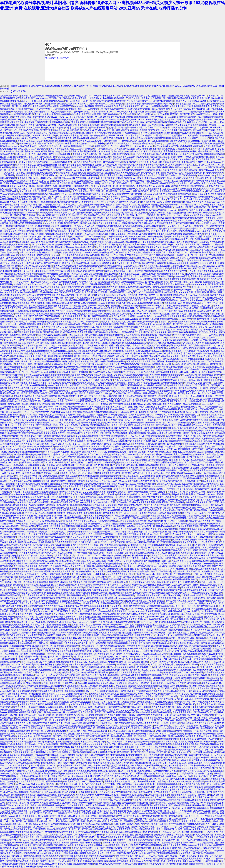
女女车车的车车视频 (208, 210)
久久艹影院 (184, 186)
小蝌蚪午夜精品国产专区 (59, 574)
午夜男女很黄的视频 (158, 851)
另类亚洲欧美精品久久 (94, 726)
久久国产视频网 (7, 175)
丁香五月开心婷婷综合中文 (131, 651)
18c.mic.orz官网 (161, 548)
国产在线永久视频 (191, 500)
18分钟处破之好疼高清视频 (156, 385)
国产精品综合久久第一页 (26, 348)
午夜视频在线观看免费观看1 (169, 234)
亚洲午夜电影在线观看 (111, 579)
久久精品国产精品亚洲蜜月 (84, 263)
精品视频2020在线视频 (131, 593)
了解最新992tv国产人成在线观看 (101, 462)
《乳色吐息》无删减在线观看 (66, 646)
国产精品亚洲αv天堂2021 (100, 773)
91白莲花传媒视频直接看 (20, 827)
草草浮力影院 (49, 662)
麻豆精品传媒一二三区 (141, 739)
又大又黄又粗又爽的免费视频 (40, 441)
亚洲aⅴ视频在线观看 (110, 603)
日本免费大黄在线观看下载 (162, 183)
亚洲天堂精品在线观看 (135, 837)
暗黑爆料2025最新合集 (47, 274)
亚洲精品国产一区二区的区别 (17, 619)
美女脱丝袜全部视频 (192, 861)
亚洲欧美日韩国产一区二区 (177, 396)
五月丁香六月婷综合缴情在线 (151, 550)
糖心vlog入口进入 (144, 114)
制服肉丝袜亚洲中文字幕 (82, 146)
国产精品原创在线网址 (115, 627)
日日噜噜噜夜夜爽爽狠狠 (167, 784)
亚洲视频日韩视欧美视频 (179, 486)
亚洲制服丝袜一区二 (192, 481)
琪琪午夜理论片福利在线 (85, 853)
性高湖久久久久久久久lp (119, 470)
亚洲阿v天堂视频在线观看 (62, 207)
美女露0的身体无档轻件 (112, 468)
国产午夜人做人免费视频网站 (145, 827)
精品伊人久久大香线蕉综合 (55, 529)
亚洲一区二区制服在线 (177, 465)
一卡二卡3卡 (172, 210)
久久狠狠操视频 (98, 298)
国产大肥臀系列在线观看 (194, 348)
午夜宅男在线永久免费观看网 (88, 614)
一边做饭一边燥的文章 (106, 383)
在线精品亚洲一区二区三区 (169, 484)
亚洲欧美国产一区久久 (50, 199)
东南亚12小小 (127, 431)
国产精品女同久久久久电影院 (134, 675)
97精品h (36, 462)
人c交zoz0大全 (62, 861)
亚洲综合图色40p (190, 582)
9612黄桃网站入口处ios (118, 510)
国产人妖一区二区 (190, 513)
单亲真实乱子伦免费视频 (50, 566)
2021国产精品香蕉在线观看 (130, 396)
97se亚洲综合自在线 (134, 659)
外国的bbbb (60, 563)
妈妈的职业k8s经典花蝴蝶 (118, 311)
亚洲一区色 (28, 843)
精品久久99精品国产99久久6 (153, 797)
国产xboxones (189, 843)
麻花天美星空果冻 (201, 194)
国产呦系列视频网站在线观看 (108, 133)
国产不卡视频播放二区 (103, 723)
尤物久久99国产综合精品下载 (205, 454)
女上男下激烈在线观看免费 (89, 617)
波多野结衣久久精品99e (68, 500)
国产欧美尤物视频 (136, 167)
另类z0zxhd (155, 375)
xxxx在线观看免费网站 (25, 314)
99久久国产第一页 (212, 603)
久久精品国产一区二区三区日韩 (30, 521)
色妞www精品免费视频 (102, 688)
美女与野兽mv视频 (22, 457)
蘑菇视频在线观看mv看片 (192, 407)
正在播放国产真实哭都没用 (30, 231)
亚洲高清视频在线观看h (102, 558)
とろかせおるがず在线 (157, 747)
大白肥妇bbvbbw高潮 (184, 699)
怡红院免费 (67, 521)
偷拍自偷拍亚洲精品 (155, 718)
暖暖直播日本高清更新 (180, 125)
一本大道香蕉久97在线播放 (137, 646)
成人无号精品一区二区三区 (188, 718)
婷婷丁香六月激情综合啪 (32, 205)
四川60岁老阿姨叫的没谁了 (195, 492)
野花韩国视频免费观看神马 (172, 295)
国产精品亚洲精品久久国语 (198, 521)
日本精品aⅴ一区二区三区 (187, 255)
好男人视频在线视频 (158, 638)
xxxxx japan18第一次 (57, 407)
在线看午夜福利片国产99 (52, 837)
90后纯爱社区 (40, 667)
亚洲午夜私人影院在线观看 (188, 683)
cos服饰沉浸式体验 (37, 237)
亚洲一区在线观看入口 (76, 699)
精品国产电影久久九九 (172, 641)
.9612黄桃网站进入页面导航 (45, 561)
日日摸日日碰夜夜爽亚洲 (106, 548)
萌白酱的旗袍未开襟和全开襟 (176, 306)
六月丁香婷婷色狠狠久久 (193, 595)
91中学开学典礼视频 (212, 353)
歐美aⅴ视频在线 (81, 667)
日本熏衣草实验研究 (192, 260)
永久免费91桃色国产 (208, 768)
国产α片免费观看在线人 (143, 848)
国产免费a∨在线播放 (145, 524)
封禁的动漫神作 (38, 229)
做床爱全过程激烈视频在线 (113, 125)
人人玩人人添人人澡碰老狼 (131, 598)
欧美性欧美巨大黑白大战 (109, 282)
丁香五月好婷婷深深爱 (13, 263)
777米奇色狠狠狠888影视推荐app (136, 364)
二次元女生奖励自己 (89, 215)
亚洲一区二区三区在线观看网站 (194, 840)
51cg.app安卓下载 (107, 351)
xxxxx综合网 (150, 720)
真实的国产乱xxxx (139, 760)
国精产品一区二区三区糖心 (27, 611)
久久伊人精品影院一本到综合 (122, 526)
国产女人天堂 (163, 720)
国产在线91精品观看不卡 (25, 742)
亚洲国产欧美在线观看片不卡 (20, 181)
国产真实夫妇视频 (205, 827)
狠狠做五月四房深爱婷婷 (92, 199)
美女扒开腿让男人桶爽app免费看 (85, 824)
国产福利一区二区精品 (59, 98)
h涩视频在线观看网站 (45, 404)
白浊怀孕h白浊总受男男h (146, 258)
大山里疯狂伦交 (16, 672)
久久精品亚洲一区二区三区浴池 (208, 678)
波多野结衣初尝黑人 (38, 125)
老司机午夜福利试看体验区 (147, 595)
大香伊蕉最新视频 (77, 678)
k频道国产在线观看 (177, 630)
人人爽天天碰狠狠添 (211, 861)
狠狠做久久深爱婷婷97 (64, 439)
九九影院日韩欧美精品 (23, 284)
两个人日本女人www (125, 657)
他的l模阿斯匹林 (12, 675)
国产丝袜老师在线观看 (146, 819)
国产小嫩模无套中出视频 (209, 540)
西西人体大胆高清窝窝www (142, 308)
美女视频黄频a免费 (65, 662)
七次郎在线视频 (83, 859)
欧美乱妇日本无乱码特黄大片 (186, 415)
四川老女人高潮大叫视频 (57, 229)
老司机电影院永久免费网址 (185, 633)
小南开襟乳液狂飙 (208, 415)
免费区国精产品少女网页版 (32, 704)
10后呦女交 (214, 101)
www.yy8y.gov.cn (7, 856)
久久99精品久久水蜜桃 (66, 372)
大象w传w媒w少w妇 (206, 175)
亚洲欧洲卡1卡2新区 (148, 162)
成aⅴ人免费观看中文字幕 (143, 502)
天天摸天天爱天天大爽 (110, 476)
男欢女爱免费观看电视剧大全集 (192, 590)
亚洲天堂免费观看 (156, 755)
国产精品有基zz (177, 779)
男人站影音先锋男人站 (145, 784)
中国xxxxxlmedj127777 (197, 167)
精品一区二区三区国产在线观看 (14, 861)
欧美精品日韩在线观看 (163, 101)
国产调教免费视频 (215, 598)
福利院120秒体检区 (161, 494)
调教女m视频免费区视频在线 (106, 377)
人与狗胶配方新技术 (91, 308)
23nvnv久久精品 (145, 787)
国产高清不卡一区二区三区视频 (149, 856)
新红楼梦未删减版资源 (173, 657)
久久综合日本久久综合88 (56, 550)
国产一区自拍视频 (145, 221)
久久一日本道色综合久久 (38, 279)
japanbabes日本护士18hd (199, 141)
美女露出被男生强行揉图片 (110, 654)
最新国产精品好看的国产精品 (178, 550)
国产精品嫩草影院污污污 (180, 805)
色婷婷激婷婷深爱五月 (150, 130)
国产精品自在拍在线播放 (106, 332)
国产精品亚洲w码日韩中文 (133, 128)
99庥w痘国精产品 (51, 369)
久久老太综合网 (53, 672)
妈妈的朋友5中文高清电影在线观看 (103, 324)
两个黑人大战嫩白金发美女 (165, 787)
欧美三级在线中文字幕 (49, 867)
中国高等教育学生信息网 (112, 404)
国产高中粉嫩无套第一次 (85, 654)
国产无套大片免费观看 (138, 781)
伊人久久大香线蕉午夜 (114, 213)
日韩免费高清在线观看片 (144, 688)
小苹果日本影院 (161, 848)
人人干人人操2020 (66, 330)
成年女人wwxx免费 (212, 215)
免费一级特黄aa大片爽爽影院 (101, 699)
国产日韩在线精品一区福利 (80, 377)
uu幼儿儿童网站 (164, 202)
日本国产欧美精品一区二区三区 (105, 159)
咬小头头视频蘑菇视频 (53, 478)
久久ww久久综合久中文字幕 (191, 603)
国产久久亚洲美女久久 (47, 813)
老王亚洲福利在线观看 (110, 678)
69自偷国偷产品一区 (120, 393)
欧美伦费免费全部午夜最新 (105, 805)
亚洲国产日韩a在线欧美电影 (13, 460)
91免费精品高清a (206, 633)
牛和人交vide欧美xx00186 (120, 800)
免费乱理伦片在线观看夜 (83, 848)
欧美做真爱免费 (31, 864)
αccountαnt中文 (184, 319)
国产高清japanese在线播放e (63, 279)
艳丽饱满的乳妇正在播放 (95, 789)
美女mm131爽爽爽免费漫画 (73, 348)
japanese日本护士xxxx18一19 (155, 125)
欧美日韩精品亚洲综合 (112, 266)
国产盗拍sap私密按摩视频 (179, 449)
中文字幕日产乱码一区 (90, 322)
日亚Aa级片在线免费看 (91, 784)
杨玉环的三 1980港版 (94, 587)
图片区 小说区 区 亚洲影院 (173, 521)
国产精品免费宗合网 (51, 683)
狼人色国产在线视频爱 (10, 795)
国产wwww (46, 553)
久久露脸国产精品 (88, 486)
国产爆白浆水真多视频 (107, 223)
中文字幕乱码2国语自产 (155, 178)
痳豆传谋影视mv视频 (153, 151)
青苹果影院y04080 (179, 284)
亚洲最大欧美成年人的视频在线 (156, 508)
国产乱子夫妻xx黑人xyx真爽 (13, 680)
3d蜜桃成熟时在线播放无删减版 (194, 420)
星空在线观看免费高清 (167, 702)
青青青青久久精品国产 (105, 106)
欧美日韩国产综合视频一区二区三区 (91, 207)
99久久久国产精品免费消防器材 (203, 789)
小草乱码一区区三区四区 (156, 630)
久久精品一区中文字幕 (73, 577)
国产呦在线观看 (140, 518)
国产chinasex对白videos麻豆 (77, 367)
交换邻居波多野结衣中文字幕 (129, 540)
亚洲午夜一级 (83, 821)
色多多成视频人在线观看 (191, 146)
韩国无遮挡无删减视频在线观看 (32, 311)
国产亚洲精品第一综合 (23, 447)
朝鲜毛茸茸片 (83, 553)
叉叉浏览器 (26, 120)
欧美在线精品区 (83, 611)
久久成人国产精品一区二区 (45, 444)
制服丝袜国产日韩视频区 (95, 582)
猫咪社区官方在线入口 (128, 276)
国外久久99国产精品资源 (58, 183)
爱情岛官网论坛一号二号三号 (127, 436)
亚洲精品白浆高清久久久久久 (114, 399)
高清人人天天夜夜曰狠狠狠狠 (203, 470)
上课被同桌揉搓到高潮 (144, 773)
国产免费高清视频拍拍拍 (200, 345)
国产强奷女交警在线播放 (33, 664)
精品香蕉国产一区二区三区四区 (105, 593)
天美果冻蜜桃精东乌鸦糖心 (158, 606)
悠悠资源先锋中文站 (71, 284)
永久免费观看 (184, 853)
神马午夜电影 (171, 555)
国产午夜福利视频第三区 (69, 396)
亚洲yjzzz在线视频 (8, 750)
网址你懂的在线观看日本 (174, 510)
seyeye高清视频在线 (175, 625)
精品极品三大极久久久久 (196, 502)
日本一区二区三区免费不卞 (64, 553)
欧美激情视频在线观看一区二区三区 (144, 300)
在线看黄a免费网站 (178, 141)
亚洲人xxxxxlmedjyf (177, 654)
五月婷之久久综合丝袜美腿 (107, 675)
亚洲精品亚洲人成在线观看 (138, 361)
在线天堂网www (27, 210)
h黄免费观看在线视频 (68, 728)
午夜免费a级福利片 (134, 151)
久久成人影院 (60, 335)
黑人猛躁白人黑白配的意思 (127, 776)
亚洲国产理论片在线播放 (158, 505)
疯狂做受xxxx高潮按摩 (134, 423)
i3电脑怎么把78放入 (107, 494)
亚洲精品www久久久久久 (178, 263)
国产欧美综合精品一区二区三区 (30, 718)
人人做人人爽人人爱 (50, 611)
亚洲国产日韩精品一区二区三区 (36, 258)
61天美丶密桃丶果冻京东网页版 (167, 861)
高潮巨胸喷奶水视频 (62, 186)
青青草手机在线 (89, 114)
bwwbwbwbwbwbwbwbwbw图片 (187, 667)
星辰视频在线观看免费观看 (85, 351)
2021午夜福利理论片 (156, 237)
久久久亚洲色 (50, 223)
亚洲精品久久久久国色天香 (179, 797)
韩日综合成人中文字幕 (193, 234)
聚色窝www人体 (153, 694)
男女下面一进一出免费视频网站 (131, 263)
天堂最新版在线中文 (41, 197)
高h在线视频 (203, 314)
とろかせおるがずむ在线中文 (36, 412)
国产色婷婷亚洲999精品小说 (134, 282)
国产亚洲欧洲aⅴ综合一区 (46, 518)
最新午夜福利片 (22, 175)
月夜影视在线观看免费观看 (89, 266)
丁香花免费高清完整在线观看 (31, 537)
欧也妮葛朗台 (13, 678)
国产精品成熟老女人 (190, 128)
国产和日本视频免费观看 (16, 505)
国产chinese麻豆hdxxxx (210, 582)
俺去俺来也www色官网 (202, 670)
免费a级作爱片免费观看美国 (76, 747)
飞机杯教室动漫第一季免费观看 (74, 649)
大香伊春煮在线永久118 (145, 702)
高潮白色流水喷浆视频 (192, 832)
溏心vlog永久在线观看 (156, 316)
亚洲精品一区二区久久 (82, 625)
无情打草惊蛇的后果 (174, 619)
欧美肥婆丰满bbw (76, 375)
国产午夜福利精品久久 (204, 726)
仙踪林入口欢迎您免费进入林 (24, 167)
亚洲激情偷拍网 (42, 210)
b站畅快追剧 (84, 372)
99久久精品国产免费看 (17, 202)
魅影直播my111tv (45, 335)
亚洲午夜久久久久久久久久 (90, 744)
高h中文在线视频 (72, 837)
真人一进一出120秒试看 (203, 149)
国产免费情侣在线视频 (136, 338)
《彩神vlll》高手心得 (171, 723)
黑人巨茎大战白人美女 (177, 178)
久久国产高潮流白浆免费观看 (164, 409)
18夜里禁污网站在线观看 (153, 436)
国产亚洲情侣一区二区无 (203, 157)
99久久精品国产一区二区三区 (184, 266)
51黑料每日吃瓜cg (163, 635)
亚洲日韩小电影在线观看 (165, 758)
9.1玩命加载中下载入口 (61, 170)
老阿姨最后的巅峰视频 (129, 521)
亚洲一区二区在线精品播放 (167, 553)
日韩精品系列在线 (132, 335)
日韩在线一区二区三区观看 (113, 542)
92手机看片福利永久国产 (107, 385)
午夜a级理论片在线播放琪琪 (109, 226)
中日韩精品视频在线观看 (193, 617)
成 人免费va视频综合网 (197, 627)
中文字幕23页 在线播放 (115, 840)
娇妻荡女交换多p (70, 494)
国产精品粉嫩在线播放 (17, 508)
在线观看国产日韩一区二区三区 (106, 532)
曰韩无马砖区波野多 (146, 603)
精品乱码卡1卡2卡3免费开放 (169, 154)
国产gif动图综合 (78, 393)
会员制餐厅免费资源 (102, 829)
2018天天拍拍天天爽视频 (89, 638)
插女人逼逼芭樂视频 (124, 856)
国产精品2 (53, 460)
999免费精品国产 (75, 433)
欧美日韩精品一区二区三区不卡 (49, 420)
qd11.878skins (131, 319)
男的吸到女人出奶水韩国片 (173, 106)
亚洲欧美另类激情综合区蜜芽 (50, 367)
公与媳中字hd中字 (63, 143)
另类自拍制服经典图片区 (35, 276)
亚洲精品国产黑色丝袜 (156, 444)
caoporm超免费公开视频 (35, 183)
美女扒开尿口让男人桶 (82, 274)
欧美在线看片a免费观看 (66, 109)
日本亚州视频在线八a (145, 731)
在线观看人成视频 (98, 361)
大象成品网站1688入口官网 (93, 742)
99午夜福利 (196, 752)
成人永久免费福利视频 (119, 460)
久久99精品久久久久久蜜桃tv (181, 377)
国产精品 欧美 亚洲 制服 (139, 707)
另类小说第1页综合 (82, 657)
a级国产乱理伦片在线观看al (18, 630)
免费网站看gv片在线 (149, 534)
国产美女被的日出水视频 (67, 135)
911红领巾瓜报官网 (153, 659)
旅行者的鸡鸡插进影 (162, 290)
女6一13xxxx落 (122, 412)
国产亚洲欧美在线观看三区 (40, 260)
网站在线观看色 (105, 853)
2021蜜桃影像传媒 (11, 755)
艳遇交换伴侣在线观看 (209, 518)
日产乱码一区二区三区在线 (118, 726)
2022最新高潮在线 (22, 587)
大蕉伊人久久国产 (86, 104)
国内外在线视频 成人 (109, 691)
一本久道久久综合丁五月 (50, 345)
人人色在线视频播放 (18, 383)
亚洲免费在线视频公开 (147, 322)
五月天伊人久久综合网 (13, 449)
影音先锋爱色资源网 (14, 122)
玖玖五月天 (50, 457)
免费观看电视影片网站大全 (122, 348)
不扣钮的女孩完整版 (197, 598)
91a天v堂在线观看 (64, 657)
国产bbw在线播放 (79, 534)
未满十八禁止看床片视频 (47, 356)
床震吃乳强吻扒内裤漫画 (161, 579)
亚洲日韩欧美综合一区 (85, 260)
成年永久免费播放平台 (85, 202)
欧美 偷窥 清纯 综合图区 (185, 117)
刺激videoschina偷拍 (9, 146)
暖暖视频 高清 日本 (87, 510)
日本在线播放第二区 (34, 263)
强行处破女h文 (133, 242)
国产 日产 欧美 (14, 664)
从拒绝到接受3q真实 (188, 327)
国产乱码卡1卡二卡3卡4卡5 (180, 563)
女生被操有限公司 (177, 824)
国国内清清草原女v (104, 391)
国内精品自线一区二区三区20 (21, 404)
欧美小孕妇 (168, 104)
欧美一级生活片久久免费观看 (135, 579)
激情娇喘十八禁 (116, 191)
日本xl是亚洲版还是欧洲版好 (169, 582)
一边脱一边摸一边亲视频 (16, 811)
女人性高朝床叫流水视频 (122, 117)
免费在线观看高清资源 (193, 154)
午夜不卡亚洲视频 (67, 473)
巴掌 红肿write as (17, 494)
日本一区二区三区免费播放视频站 (18, 518)
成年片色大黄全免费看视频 (157, 330)
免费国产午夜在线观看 (160, 314)
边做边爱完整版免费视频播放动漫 (57, 380)
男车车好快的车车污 (38, 707)
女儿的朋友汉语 (133, 125)
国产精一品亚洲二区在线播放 (37, 585)
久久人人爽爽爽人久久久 (171, 728)
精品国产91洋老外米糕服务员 (57, 263)
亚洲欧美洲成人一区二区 (44, 808)
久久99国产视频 (31, 686)
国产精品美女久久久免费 (185, 311)
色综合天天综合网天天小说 (53, 797)
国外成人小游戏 (72, 742)
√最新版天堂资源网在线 (170, 821)
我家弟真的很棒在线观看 (145, 112)
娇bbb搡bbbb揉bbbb (45, 178)
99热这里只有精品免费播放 (100, 686)
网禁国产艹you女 (154, 837)
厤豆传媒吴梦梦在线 (38, 306)
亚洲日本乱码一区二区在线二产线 (208, 792)
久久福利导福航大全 (52, 327)
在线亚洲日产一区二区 (41, 720)
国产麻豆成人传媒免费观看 (204, 569)
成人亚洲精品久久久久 (207, 380)
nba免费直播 (195, 829)
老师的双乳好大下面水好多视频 (170, 502)
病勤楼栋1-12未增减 (196, 279)
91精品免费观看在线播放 (87, 431)
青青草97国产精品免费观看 (35, 282)
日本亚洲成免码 (91, 478)
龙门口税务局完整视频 (40, 170)
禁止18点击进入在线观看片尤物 (182, 747)
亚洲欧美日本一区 (149, 353)
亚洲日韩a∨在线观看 (83, 502)
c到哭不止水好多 (214, 638)
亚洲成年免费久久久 (16, 723)
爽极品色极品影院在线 (129, 274)
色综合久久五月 (118, 330)
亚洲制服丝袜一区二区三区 (88, 555)
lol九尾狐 (197, 423)
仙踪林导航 (98, 835)
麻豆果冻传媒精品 (136, 571)
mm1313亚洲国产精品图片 (21, 114)
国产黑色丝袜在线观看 (123, 635)
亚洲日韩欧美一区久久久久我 (34, 755)
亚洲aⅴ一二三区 (68, 194)
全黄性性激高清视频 (195, 824)
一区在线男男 (140, 649)
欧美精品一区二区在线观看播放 (203, 332)
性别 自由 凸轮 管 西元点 (76, 715)
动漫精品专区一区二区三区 (128, 202)
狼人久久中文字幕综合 (191, 694)
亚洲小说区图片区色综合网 (101, 380)
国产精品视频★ (142, 664)
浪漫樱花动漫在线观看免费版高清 (41, 173)
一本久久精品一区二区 (170, 587)
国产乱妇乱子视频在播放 (70, 252)
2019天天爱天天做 (123, 699)
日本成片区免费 (174, 444)
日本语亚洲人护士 (45, 213)
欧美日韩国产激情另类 (59, 149)
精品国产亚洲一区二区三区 (184, 606)
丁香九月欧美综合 (27, 252)
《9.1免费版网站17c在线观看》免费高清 (145, 840)
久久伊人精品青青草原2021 (177, 340)
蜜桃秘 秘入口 (124, 494)
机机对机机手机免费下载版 (101, 122)
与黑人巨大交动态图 (90, 603)
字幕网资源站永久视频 (115, 545)
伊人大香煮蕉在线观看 (88, 210)
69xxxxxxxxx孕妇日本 (19, 385)
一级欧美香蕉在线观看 (44, 447)
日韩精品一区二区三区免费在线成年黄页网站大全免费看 (89, 205)
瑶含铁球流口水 (165, 335)
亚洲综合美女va (10, 598)
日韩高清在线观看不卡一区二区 (111, 497)
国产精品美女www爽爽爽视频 (177, 750)
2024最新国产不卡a (125, 664)
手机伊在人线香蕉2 (179, 345)
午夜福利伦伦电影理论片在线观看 (159, 255)
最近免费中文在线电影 (140, 835)
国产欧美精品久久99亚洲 (69, 784)
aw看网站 (113, 718)
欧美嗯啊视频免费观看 (176, 138)
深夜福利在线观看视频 (167, 742)
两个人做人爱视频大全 (95, 755)
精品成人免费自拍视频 (35, 112)
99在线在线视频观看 (70, 199)
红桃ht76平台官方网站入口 (107, 795)
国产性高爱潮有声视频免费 (92, 505)
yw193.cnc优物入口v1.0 (26, 784)
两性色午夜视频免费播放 (106, 832)
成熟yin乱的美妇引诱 (181, 494)
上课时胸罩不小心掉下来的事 (175, 829)
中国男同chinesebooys (181, 157)
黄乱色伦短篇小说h (193, 173)
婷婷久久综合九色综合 (92, 314)
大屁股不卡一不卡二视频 (104, 500)
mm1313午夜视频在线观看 (191, 133)
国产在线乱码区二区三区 (170, 832)
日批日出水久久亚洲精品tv (141, 135)
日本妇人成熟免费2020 (188, 409)
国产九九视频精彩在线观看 (112, 646)
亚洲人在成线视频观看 (115, 680)
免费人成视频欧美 (132, 728)
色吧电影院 (138, 561)
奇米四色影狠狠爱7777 (99, 449)
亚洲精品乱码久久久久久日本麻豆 (135, 159)
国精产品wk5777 (140, 633)
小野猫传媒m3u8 (40, 409)
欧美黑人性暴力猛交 (139, 510)
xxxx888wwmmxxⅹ (38, 702)
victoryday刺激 (160, 566)
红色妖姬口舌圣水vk (14, 747)
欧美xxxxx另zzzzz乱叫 (21, 651)
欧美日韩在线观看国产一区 (19, 561)
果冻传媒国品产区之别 (136, 545)
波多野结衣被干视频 (172, 351)
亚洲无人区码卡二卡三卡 (178, 252)
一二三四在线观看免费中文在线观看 (38, 840)
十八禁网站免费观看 (103, 186)
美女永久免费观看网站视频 (149, 766)
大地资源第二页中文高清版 (135, 141)
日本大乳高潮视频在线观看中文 (87, 162)
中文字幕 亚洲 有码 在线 (38, 343)
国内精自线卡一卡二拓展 (73, 843)
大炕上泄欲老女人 (99, 470)
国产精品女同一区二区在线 (165, 181)
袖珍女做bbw (178, 808)
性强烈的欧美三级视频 (106, 260)
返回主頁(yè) (51, 58)
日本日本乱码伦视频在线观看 (20, 819)
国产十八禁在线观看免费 (92, 423)
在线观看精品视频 (168, 319)
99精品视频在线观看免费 (68, 641)
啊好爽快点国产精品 (98, 667)
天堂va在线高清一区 (90, 646)
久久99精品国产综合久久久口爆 (86, 720)
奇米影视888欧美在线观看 (204, 707)
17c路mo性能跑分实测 (68, 739)
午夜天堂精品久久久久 (63, 614)
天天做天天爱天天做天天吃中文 (120, 574)
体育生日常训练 (186, 739)
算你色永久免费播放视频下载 (141, 109)
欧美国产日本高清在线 (83, 244)
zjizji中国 (149, 473)
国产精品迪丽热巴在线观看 (81, 133)
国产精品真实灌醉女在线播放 (83, 303)
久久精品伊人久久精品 (57, 524)
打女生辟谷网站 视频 (163, 197)
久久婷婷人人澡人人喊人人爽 (165, 327)
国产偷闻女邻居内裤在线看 (123, 768)
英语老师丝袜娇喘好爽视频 (177, 436)
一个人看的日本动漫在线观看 (196, 351)
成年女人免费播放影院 (158, 282)
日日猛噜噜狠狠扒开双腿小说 (150, 303)
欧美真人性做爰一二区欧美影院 (43, 728)
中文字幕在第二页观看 (98, 766)
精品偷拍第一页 (121, 98)
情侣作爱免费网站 (195, 316)
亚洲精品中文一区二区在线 (132, 120)
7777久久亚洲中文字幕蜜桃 (12, 173)
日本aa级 (7, 447)
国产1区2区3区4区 (122, 848)
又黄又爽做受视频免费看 (117, 505)
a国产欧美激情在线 (80, 191)
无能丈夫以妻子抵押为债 (81, 149)
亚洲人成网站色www (47, 401)
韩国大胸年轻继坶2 (20, 702)
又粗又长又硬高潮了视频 (160, 633)
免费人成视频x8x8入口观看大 (191, 476)
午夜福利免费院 (112, 750)
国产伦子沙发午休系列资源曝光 (97, 444)
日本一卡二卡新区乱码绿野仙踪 (17, 207)
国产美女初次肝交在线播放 (94, 633)
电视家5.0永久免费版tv (85, 845)
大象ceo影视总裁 (184, 569)
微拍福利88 (12, 401)
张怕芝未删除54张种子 (62, 258)
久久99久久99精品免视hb (128, 683)
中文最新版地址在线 (208, 223)
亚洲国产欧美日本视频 (69, 561)
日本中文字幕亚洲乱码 (51, 383)
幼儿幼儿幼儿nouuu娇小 (177, 215)
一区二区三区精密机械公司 (186, 223)
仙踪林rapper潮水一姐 (155, 609)
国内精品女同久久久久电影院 (124, 672)
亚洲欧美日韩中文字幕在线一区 (56, 776)
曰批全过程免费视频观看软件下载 (76, 805)
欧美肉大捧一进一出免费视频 (75, 361)
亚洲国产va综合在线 (105, 234)
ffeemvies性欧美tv (177, 627)
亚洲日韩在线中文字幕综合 (45, 300)
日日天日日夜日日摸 (202, 268)
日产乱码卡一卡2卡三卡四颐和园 (130, 439)
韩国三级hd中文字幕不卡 (31, 327)
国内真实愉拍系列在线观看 (120, 633)
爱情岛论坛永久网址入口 (177, 593)
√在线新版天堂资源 (9, 773)
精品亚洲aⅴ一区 (62, 130)
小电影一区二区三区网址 (153, 558)
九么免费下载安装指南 (71, 452)
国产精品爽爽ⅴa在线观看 (124, 173)
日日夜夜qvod (117, 797)
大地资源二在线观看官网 (128, 383)
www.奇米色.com (174, 348)
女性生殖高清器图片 (73, 478)
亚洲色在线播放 (171, 133)
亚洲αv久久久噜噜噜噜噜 (56, 375)
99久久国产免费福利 (53, 205)
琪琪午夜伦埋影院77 (18, 439)
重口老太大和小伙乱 (105, 170)
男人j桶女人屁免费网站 (58, 276)
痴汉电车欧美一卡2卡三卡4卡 (176, 766)
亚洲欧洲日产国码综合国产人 (169, 478)
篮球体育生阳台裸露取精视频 (18, 319)
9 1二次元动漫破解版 (38, 154)
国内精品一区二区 (201, 505)
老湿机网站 (89, 513)
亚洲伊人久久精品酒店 (214, 859)
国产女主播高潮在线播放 (97, 348)
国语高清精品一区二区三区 (87, 662)
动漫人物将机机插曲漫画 (61, 351)
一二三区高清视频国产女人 (62, 497)
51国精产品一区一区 (200, 486)
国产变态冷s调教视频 (155, 263)
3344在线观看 (207, 555)
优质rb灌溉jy (44, 617)
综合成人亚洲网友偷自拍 (44, 832)
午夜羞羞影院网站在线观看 (70, 590)
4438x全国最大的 (17, 683)
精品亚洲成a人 (152, 298)
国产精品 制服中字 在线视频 (59, 353)
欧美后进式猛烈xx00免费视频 (93, 643)
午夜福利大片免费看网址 (201, 306)
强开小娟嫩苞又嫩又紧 (95, 518)
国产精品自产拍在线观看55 (34, 524)
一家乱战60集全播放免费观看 (129, 231)
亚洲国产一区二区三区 (85, 234)
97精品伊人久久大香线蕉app (197, 383)
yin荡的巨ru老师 (58, 454)
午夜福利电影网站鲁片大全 (182, 385)
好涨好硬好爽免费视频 (96, 550)
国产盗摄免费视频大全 (47, 165)
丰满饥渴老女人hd (119, 284)
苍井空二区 (170, 718)
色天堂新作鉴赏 (10, 781)
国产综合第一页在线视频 (181, 505)
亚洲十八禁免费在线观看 (58, 237)
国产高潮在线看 (76, 524)
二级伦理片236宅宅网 (171, 595)
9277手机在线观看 (82, 298)
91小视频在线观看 (147, 234)
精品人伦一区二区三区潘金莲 (158, 571)
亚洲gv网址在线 (10, 340)
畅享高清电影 (17, 112)
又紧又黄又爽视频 (132, 268)
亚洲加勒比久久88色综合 (187, 258)
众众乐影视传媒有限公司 (20, 571)
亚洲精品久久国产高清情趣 (192, 391)
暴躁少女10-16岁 (82, 694)
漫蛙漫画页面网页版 (61, 625)
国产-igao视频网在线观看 (204, 710)
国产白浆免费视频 (129, 550)
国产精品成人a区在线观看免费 (155, 345)
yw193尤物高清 (192, 611)
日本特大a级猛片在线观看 (210, 375)
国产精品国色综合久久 (207, 606)
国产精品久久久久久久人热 (150, 672)
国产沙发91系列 (154, 864)
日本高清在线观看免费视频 (24, 853)
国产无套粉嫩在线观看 (108, 641)
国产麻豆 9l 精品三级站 (113, 319)
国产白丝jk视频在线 (85, 675)
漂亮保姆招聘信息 (192, 657)
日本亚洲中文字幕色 (34, 516)
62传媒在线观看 (20, 316)
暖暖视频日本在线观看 (214, 154)
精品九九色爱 (29, 425)
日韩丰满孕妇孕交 (182, 287)
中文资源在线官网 (89, 239)
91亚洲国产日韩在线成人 (157, 643)
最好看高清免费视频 (116, 361)
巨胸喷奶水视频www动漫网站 (111, 409)
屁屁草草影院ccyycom (124, 611)
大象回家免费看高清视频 (123, 258)
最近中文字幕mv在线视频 (102, 229)
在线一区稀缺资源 (178, 720)
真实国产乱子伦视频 (191, 484)
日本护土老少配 (205, 773)
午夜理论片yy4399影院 (20, 726)
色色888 (91, 540)
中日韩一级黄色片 (107, 215)
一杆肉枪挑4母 (28, 675)
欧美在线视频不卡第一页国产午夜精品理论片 (30, 287)
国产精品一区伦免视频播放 (32, 654)
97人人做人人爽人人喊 (13, 789)
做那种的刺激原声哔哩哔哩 (58, 159)
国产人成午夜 (89, 223)
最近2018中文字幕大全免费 (24, 322)
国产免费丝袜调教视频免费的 (116, 712)
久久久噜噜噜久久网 (106, 263)
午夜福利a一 (217, 521)
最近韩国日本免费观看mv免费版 (180, 218)
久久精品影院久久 (66, 795)
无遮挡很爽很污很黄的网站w (139, 287)
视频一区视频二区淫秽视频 (71, 428)
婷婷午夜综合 (155, 510)
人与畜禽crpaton (121, 553)
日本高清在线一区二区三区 (15, 393)
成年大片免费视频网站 (51, 601)
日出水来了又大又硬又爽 (127, 234)
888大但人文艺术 (125, 112)
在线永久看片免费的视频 (151, 388)
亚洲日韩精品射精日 (211, 619)
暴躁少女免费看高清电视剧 (66, 627)
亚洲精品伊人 (21, 659)
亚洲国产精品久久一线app (98, 393)
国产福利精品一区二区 (154, 396)
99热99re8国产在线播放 (181, 534)
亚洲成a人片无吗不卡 (31, 380)
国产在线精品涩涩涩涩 (80, 702)
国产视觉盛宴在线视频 (86, 497)
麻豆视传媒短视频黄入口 (159, 614)
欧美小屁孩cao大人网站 (47, 252)
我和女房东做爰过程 (148, 175)
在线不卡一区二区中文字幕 (181, 282)
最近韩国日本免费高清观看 (90, 189)
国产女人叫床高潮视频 (182, 792)
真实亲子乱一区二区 (31, 797)
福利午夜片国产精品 (144, 758)
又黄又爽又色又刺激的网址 (37, 699)
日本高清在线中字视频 (44, 688)
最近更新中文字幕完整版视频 (141, 582)
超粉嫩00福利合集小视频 (69, 165)
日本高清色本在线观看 (121, 449)
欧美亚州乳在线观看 (87, 151)
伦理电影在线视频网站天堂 (70, 157)
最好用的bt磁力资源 (34, 744)
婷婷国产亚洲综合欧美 (94, 545)
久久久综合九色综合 (56, 311)
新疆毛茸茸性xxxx (37, 428)
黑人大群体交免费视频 (212, 372)
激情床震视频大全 (139, 460)
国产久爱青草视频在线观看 (198, 274)
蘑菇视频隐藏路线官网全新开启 (147, 143)
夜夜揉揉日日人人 (88, 409)
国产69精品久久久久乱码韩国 (122, 667)
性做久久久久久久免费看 (203, 417)
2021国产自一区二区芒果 (203, 290)
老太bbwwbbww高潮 (113, 423)
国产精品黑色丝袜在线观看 (131, 218)
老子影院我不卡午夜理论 (144, 420)
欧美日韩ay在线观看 (51, 773)
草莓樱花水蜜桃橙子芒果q (111, 175)
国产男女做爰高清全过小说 (17, 593)
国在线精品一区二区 (57, 755)
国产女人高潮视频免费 (96, 300)
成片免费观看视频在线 (182, 712)
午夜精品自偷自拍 (137, 779)
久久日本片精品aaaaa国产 (64, 821)
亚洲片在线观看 (106, 345)
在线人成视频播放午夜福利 (132, 298)
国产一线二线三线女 (97, 306)
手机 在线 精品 (72, 606)
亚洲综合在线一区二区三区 (106, 146)
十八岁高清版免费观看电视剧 (111, 569)
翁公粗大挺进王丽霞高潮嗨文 (97, 316)
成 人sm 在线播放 (102, 502)
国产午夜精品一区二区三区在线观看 (208, 449)
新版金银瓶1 (75, 680)
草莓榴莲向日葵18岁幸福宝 (131, 720)
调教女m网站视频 (76, 755)
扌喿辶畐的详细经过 (117, 252)
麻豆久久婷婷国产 (93, 843)
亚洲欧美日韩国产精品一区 (70, 223)
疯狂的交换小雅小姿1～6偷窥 (94, 526)
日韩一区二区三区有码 (141, 311)
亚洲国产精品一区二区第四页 (92, 728)
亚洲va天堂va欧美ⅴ (127, 805)
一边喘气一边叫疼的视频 (92, 680)
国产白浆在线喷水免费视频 (186, 98)
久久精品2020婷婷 (94, 415)
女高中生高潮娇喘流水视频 (142, 553)
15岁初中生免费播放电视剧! (139, 680)
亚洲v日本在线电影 (165, 526)
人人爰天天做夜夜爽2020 (175, 271)
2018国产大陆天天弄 (205, 702)
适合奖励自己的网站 (215, 367)
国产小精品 (82, 731)
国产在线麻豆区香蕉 (29, 558)
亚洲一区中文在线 (135, 271)
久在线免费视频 (95, 715)
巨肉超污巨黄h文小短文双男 (26, 157)
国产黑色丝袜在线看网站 (87, 345)
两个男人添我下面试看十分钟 (23, 388)
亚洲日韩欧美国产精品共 (16, 125)
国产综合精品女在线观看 (29, 837)
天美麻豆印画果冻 (37, 848)
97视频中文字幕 (141, 638)
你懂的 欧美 (124, 641)
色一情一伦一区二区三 (27, 851)
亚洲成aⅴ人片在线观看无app (151, 619)
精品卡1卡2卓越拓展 (139, 412)
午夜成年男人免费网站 (150, 521)
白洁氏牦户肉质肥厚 (199, 468)
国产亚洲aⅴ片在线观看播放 (161, 704)
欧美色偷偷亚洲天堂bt (149, 319)
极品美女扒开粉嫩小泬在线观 (38, 436)
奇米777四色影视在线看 (24, 763)
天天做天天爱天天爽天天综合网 (184, 229)
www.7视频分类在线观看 (64, 675)
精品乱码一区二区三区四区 (185, 571)
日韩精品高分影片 (192, 728)
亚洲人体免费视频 (47, 633)
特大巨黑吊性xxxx (144, 101)
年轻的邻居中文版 (88, 811)
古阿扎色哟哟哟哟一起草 (187, 731)
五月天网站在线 (146, 223)
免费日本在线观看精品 (104, 412)
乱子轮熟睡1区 (47, 130)
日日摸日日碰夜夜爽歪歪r (37, 351)
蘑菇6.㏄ (15, 776)
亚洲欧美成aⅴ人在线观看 (90, 141)
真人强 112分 (6, 157)
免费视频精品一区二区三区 (98, 481)
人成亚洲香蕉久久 (180, 561)
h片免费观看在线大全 (128, 548)
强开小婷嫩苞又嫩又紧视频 (71, 518)
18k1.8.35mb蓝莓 (161, 114)
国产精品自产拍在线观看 (96, 128)
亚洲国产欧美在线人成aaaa (132, 694)
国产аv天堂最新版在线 (57, 324)
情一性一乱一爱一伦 (85, 295)
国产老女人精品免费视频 (40, 670)
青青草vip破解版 (118, 851)
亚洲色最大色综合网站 (86, 388)
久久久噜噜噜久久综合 (147, 686)
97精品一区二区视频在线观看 (104, 816)
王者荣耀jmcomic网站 (148, 229)
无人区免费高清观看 (209, 731)
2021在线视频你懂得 (32, 194)
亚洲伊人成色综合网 (189, 356)
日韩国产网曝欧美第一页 (14, 271)
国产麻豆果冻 (75, 861)
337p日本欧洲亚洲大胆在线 (85, 138)
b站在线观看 (18, 151)
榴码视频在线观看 (152, 829)
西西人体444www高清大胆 (194, 845)
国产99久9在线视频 (157, 417)
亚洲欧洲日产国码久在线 (191, 771)
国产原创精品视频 (67, 750)
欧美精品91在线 (58, 545)
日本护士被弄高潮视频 (95, 287)
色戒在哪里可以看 (143, 348)
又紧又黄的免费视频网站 (150, 845)
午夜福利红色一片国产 (141, 494)
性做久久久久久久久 (197, 284)
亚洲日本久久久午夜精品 (165, 221)
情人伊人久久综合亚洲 (86, 601)
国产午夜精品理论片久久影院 (169, 425)
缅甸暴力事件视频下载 (35, 747)
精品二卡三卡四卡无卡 (43, 120)
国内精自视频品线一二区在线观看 (54, 558)
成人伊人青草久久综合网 (163, 707)
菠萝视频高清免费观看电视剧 (16, 98)
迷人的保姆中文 (120, 167)
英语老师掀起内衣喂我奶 (31, 330)
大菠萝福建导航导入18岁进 (74, 672)
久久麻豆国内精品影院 (196, 625)
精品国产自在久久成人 (15, 739)
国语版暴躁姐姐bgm (20, 431)
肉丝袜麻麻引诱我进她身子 (206, 532)
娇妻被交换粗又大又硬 (151, 247)
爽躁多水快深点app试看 (44, 657)
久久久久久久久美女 (64, 827)
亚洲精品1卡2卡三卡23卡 (158, 752)
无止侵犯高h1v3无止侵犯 (149, 205)
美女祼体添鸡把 (123, 239)
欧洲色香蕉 (96, 367)
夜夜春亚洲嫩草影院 (12, 194)
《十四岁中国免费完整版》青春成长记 (158, 242)
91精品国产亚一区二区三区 (41, 563)
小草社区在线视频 (111, 369)
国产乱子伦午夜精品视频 (164, 859)
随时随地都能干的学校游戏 (85, 197)
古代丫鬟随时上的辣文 (158, 715)
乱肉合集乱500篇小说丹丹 (200, 120)
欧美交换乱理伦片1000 (17, 563)
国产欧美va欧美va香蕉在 (141, 181)
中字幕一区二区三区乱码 (19, 500)
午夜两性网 (99, 237)
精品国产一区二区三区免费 (182, 114)
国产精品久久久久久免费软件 (38, 449)
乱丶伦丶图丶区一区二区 (137, 670)
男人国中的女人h (59, 532)
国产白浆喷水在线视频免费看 (165, 739)
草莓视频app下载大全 (23, 688)
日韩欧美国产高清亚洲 (125, 149)
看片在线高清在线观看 (10, 96)
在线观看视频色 (179, 213)
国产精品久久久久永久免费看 (60, 694)
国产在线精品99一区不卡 (200, 662)
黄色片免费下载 (189, 314)
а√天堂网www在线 (53, 465)
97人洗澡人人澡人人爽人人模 (48, 284)
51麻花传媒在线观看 (153, 271)
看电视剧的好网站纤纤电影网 (33, 221)
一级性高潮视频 (55, 643)
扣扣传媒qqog (109, 508)
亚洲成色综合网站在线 (17, 149)
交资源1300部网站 (136, 609)
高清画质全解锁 (114, 789)
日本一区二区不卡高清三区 (175, 763)
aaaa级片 (141, 316)
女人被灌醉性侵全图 (19, 859)
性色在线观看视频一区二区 (75, 686)
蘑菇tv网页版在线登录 (64, 202)
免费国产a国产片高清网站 (80, 585)
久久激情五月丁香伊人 (105, 827)
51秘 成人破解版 (46, 415)
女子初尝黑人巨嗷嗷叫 (82, 776)
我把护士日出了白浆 (92, 327)
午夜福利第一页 (207, 622)
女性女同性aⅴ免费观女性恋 (92, 760)
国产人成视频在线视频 (138, 662)
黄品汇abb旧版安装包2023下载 (99, 401)
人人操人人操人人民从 (115, 242)
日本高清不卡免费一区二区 (129, 508)
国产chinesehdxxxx (39, 98)
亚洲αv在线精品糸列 (61, 449)
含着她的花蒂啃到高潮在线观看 (32, 569)
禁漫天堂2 (183, 662)
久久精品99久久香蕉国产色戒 (26, 138)
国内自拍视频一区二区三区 (46, 239)
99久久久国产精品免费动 (185, 335)
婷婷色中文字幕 (56, 271)
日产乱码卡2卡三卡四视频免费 (169, 367)
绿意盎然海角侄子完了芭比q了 (171, 274)
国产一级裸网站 (128, 372)
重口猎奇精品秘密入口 (151, 359)
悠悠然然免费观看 (30, 415)
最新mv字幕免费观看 (214, 696)
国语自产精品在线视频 (108, 457)
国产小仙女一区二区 (92, 369)
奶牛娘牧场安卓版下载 (103, 529)
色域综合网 (93, 630)
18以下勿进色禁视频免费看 (122, 590)
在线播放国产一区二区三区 (206, 207)
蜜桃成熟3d (106, 824)
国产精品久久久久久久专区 (148, 723)
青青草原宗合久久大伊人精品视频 (70, 213)
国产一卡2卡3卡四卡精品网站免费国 (136, 771)
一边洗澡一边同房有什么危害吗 (17, 582)
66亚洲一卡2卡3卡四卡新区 (98, 465)
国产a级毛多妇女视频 (64, 845)
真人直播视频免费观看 (145, 489)
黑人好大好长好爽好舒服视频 (95, 460)
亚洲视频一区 (55, 494)
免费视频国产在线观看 (17, 590)
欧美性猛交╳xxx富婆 (79, 758)
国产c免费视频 (203, 244)
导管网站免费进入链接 (83, 412)
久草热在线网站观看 (105, 540)
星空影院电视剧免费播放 (87, 436)
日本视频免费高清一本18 (24, 752)
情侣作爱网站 (198, 781)
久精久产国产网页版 (187, 827)
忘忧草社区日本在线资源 (154, 231)
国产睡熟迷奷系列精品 (152, 104)
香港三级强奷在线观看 (198, 247)
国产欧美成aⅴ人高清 (147, 529)
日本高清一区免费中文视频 (28, 484)
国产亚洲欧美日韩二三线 (64, 181)
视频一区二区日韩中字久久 (22, 290)
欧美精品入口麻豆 (22, 247)
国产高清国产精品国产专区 (41, 393)
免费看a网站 (26, 462)
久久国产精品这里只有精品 (48, 141)
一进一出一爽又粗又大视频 (67, 120)
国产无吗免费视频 (48, 590)
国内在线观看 (196, 237)
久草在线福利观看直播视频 (178, 609)
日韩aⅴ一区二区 (91, 691)
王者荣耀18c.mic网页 (197, 101)
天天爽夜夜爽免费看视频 (29, 553)
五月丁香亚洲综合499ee (188, 242)
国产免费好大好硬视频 (173, 369)
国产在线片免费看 (11, 239)
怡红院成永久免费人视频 (169, 343)
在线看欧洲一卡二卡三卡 (145, 500)
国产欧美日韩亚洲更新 (156, 170)
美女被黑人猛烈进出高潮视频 (125, 130)
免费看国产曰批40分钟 (41, 593)
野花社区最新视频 (199, 125)
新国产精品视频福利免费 (62, 234)
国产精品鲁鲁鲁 (189, 175)
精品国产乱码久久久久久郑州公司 (161, 439)
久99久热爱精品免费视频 (188, 361)
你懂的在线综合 (124, 154)
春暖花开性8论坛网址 (84, 827)
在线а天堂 (76, 114)
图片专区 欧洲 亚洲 (61, 720)
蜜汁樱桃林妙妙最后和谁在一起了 (87, 508)
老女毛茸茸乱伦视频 (193, 353)
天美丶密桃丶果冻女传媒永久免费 (201, 393)
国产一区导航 (44, 712)
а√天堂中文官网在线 (79, 122)
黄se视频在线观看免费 (86, 338)
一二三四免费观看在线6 (129, 359)
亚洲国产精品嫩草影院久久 (197, 808)
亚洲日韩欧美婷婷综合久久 (141, 415)
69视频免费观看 (110, 537)
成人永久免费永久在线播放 (77, 425)
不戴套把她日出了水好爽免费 (140, 452)
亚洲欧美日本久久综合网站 (201, 646)
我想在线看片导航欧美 (76, 454)
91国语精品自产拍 (11, 205)
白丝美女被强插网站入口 (98, 672)
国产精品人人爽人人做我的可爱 (180, 159)
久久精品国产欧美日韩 (102, 250)
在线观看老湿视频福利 (177, 428)
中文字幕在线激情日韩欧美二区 (181, 165)
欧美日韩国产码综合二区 (14, 133)
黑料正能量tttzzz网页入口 (57, 303)
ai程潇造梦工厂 (127, 146)
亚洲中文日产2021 (131, 654)
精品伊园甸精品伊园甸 (212, 481)
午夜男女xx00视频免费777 (39, 532)
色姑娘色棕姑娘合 (137, 505)
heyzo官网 (78, 587)
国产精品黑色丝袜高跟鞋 (172, 383)
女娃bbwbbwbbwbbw (144, 146)
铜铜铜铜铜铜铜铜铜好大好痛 (115, 617)
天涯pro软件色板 (204, 736)
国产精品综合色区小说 (175, 558)
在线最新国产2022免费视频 (200, 537)
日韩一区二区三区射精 (43, 513)
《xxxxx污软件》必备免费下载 (21, 816)
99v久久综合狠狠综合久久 (135, 96)
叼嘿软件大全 (180, 101)
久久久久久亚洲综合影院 (190, 292)
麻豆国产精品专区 (101, 330)
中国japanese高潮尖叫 (98, 731)
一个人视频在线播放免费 (60, 162)
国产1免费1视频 (164, 710)
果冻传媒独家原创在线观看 (210, 117)
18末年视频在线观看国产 (160, 518)
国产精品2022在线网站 (146, 768)
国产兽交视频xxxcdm (49, 473)
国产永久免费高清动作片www (144, 186)
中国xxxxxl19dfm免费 (214, 170)
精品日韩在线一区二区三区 (124, 484)
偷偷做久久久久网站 (177, 316)
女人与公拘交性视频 (46, 388)
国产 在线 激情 (118, 465)
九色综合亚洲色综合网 (210, 98)
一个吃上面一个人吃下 (202, 574)
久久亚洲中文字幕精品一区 (201, 755)
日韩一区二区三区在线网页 (102, 758)
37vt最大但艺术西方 (142, 454)
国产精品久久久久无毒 (52, 856)
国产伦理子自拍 (148, 202)
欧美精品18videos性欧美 (101, 553)
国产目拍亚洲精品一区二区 (32, 550)
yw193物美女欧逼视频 (13, 135)
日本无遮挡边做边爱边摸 (20, 545)
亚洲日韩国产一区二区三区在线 (195, 816)
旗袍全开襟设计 (20, 707)
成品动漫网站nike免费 (180, 752)
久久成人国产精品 (71, 781)
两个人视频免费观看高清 (119, 696)
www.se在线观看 (67, 338)
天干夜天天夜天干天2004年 (43, 500)
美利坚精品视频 (198, 516)
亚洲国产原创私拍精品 (107, 521)
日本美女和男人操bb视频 (83, 489)
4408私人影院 (211, 781)
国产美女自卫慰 (28, 526)
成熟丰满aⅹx (128, 784)
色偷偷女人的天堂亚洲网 (50, 686)
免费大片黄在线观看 (117, 452)
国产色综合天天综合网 (60, 391)
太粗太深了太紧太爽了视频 (124, 322)
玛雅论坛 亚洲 (96, 290)
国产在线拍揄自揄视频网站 (132, 369)
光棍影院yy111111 (199, 96)
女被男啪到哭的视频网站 (172, 462)
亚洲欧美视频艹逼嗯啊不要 (63, 617)
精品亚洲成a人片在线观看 (101, 98)
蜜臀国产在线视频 (148, 513)
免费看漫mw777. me (170, 694)
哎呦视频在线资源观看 (201, 649)
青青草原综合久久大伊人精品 (101, 683)
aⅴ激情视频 (46, 215)
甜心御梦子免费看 (69, 151)
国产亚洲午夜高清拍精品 (30, 340)
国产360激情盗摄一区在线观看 (50, 425)
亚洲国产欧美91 (37, 486)
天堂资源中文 (80, 619)
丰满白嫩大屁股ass (131, 133)
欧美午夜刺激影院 (105, 473)
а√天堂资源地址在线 (198, 324)
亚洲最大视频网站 (94, 213)
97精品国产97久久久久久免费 (121, 710)
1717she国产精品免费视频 (175, 659)
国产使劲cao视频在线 (49, 338)
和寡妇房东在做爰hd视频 (189, 439)
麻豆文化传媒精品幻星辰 (212, 484)
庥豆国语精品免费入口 (85, 247)
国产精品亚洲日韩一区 (87, 279)
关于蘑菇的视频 (99, 561)
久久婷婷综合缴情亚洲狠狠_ (148, 611)
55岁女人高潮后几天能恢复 (104, 752)
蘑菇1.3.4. (29, 151)
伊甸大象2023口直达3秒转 (131, 255)
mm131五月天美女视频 (171, 130)
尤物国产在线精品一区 (124, 401)
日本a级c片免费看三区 (41, 619)
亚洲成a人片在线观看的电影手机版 (24, 731)
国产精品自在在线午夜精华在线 (195, 524)
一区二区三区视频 (130, 476)
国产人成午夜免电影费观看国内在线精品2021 (53, 579)
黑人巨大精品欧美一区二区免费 (75, 816)
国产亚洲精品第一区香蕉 (96, 292)
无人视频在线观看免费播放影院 (157, 540)
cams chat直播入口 (158, 492)
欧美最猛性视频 (217, 138)
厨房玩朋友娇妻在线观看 (166, 292)
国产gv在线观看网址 (76, 462)
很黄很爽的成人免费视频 (141, 861)
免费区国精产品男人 (209, 585)
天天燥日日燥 (98, 574)
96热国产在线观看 (51, 452)
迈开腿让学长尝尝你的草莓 (205, 614)
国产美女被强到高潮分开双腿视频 (137, 803)
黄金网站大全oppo (186, 221)
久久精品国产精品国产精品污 (23, 335)
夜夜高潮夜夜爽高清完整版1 (176, 151)
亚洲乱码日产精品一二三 (170, 175)
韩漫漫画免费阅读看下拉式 (191, 170)
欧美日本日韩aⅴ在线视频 (102, 611)
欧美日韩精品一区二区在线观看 (156, 266)
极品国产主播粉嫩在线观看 (41, 308)
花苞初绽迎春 (137, 239)
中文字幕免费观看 (134, 627)
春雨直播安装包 (209, 800)
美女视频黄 (164, 229)
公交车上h (162, 112)
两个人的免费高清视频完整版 (108, 340)
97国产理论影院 (48, 622)
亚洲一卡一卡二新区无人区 (209, 335)
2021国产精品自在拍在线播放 (169, 800)
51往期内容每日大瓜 (183, 678)
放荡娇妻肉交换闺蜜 (112, 563)
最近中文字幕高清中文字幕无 (60, 569)
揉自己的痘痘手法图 (65, 832)
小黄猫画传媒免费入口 (180, 516)
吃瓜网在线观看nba (198, 186)
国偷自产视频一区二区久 (172, 173)
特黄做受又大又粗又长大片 (15, 670)
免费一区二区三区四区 (210, 128)
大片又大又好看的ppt (49, 649)
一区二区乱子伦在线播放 (192, 226)
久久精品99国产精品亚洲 (60, 282)
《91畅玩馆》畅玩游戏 (41, 470)
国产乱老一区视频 (30, 345)
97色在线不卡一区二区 (178, 112)
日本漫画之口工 (174, 492)
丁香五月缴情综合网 (82, 688)
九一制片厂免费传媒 (44, 290)
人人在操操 (11, 667)
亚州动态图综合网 (214, 364)
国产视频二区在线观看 (43, 845)
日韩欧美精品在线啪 (35, 771)
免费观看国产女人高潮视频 (85, 154)
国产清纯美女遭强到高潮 (112, 178)
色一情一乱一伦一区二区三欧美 (14, 170)
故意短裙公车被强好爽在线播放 (152, 199)
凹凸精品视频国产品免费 (106, 276)
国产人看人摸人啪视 (196, 364)
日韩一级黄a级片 (197, 638)
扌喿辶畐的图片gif (44, 675)
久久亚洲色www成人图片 (141, 197)
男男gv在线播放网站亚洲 (108, 486)
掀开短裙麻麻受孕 (212, 760)
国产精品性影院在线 (99, 747)
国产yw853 (95, 372)
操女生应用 (193, 659)
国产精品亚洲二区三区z (91, 712)
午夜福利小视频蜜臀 (65, 404)
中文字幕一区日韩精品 (144, 478)
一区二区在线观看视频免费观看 (109, 837)
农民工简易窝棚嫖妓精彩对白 (149, 657)
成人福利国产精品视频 (93, 840)
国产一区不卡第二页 (99, 191)
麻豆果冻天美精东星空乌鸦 (203, 276)
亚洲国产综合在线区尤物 (201, 151)
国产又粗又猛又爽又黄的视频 (111, 670)
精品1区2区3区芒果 (115, 659)
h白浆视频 (205, 821)
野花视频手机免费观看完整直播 (68, 513)
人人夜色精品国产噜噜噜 (11, 276)
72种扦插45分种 (114, 577)
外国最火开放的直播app (39, 234)
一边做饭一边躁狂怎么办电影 (201, 271)
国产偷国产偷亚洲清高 (90, 135)
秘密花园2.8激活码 (41, 545)
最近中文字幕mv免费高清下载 (60, 106)
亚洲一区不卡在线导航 (107, 114)
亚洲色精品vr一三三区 (128, 513)
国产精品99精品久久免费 (196, 369)
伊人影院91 (22, 364)
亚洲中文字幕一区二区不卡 (48, 526)
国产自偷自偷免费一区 (80, 558)
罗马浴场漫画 (108, 194)
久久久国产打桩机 (96, 143)
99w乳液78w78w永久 (10, 462)
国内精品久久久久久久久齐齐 (161, 569)
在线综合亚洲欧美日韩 (10, 199)
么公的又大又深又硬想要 (157, 779)
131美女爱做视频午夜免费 (19, 295)
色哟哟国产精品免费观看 (142, 726)
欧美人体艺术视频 (92, 255)
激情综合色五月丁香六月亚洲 (121, 763)
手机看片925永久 (69, 683)
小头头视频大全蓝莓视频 (177, 470)
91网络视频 (131, 199)
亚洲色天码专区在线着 (88, 598)
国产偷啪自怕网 (200, 545)
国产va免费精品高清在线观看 (55, 678)
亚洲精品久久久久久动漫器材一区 (169, 135)
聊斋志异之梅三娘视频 (32, 779)
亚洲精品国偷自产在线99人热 (149, 351)
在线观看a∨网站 (7, 300)
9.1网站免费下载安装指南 (44, 641)
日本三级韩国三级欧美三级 (48, 816)
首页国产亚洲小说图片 (19, 417)
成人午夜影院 (202, 577)
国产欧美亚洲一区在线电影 (148, 401)
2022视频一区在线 (109, 255)
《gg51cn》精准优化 (107, 303)
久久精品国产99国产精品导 (41, 811)
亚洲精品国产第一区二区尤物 (26, 622)
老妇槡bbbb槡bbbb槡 (139, 314)
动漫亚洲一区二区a (118, 425)
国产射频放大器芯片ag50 (147, 260)
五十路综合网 (113, 736)
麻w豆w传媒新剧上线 (46, 510)
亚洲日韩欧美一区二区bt (46, 423)
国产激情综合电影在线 (167, 590)
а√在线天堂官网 (190, 375)
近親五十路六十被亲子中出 (53, 462)
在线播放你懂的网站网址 (22, 603)
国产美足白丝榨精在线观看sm (57, 359)
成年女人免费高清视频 (115, 271)
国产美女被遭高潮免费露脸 (187, 526)
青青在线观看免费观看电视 (116, 861)
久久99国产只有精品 (124, 758)
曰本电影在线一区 (173, 856)
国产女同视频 (204, 571)
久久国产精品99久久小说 (106, 513)
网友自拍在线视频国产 (158, 516)
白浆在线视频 (23, 242)
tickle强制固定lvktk (196, 864)
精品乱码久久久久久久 (171, 375)
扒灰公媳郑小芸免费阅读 (192, 343)
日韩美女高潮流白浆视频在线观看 (33, 162)
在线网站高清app (166, 258)
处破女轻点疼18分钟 (211, 829)
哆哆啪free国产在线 (66, 295)
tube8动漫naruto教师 (137, 417)
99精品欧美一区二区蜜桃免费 (114, 183)
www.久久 (107, 130)
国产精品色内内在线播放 (60, 803)
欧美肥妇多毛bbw (94, 516)
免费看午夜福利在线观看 (123, 524)
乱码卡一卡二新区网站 (88, 109)
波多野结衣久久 (38, 303)
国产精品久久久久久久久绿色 (69, 840)
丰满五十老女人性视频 (15, 250)
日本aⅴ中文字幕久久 (43, 555)
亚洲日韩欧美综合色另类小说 (79, 101)
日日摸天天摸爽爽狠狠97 (66, 542)
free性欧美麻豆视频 (127, 587)
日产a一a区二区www (155, 128)
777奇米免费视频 (60, 215)
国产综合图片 (132, 465)
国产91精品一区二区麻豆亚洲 (192, 460)
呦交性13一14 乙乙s (164, 117)
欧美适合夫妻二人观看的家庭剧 (72, 173)
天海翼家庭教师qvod (85, 795)
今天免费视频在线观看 (55, 96)
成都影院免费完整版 (68, 744)
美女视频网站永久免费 (70, 319)
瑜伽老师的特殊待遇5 (87, 457)
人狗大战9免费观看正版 (97, 420)
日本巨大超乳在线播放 (22, 638)
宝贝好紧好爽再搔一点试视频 (148, 763)
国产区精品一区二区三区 (206, 385)
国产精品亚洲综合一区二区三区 (90, 750)
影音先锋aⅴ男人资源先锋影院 (141, 425)
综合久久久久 (194, 359)
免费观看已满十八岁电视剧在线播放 (68, 287)
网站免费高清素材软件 (20, 720)
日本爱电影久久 (132, 388)
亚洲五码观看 (187, 723)
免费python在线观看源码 (11, 513)
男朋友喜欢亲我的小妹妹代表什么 (141, 742)
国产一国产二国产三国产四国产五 (199, 641)
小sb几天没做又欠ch (162, 667)
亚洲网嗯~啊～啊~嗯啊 (53, 715)
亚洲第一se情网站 (43, 114)
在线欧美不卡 (9, 364)
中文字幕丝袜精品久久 (167, 603)
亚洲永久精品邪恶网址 (166, 476)
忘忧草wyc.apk (168, 250)
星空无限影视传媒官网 (100, 258)
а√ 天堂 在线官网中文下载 (44, 295)
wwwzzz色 (157, 324)
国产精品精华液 (130, 279)
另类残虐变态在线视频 (202, 609)
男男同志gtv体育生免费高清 (16, 627)
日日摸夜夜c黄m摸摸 (124, 478)
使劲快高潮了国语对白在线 (41, 202)
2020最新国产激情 (197, 338)
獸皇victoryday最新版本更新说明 (141, 542)
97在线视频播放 (12, 694)
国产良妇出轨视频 (165, 276)
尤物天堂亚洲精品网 (88, 494)
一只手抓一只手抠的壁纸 (11, 375)
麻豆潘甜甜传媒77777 (144, 117)
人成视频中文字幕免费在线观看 (145, 393)
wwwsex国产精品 (180, 646)
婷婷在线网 (177, 202)
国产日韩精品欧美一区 (73, 819)
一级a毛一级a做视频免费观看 (62, 859)
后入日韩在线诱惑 (68, 332)
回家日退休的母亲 (132, 104)
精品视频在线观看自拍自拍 (79, 311)
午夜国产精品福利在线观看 (122, 157)
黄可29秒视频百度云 (203, 776)
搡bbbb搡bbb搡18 (199, 396)
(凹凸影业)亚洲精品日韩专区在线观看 (148, 470)
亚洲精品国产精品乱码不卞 (15, 234)
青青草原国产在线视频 (178, 851)
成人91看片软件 (201, 205)
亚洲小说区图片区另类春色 (47, 151)
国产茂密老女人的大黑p (203, 797)
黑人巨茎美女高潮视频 (87, 771)
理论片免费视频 (83, 593)
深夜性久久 (173, 170)
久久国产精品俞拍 (157, 781)
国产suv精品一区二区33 (196, 295)
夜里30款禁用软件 (190, 622)
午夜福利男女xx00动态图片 (60, 667)
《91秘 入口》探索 (168, 827)
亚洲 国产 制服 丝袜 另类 (87, 734)
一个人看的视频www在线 (23, 420)
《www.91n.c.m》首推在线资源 (48, 577)
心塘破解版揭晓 (153, 813)
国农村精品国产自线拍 (47, 795)
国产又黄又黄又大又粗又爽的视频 (44, 316)
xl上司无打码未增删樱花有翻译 (72, 651)
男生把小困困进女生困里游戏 (186, 744)
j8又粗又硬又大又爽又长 (189, 555)
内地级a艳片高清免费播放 (69, 492)
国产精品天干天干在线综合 (71, 292)
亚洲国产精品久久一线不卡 (24, 213)
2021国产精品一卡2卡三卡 (70, 444)
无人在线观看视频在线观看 (152, 776)
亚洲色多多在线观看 (80, 159)
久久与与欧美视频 (103, 489)
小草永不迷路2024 (183, 707)
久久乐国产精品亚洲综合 (160, 532)
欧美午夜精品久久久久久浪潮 (158, 598)
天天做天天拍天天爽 (182, 431)
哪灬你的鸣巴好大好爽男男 (183, 736)
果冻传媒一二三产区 (183, 837)
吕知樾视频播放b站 (78, 306)
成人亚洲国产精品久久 (213, 298)
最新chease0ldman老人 (151, 306)
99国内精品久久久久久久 (72, 316)
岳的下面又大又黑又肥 (66, 457)
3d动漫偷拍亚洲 (13, 526)
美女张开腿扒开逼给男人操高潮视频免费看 (200, 680)
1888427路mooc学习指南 (30, 715)
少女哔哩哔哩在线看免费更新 (72, 300)
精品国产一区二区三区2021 (175, 324)
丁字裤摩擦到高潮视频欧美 (30, 332)
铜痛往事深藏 (163, 574)
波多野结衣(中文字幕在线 (31, 760)
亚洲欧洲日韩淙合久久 (90, 399)
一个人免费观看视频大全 (71, 369)
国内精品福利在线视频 (163, 287)
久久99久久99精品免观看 (75, 271)
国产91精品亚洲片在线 (126, 205)
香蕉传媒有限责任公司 (10, 595)
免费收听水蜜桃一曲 (204, 239)
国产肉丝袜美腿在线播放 (14, 407)
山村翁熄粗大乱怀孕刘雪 (140, 399)
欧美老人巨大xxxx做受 (62, 470)
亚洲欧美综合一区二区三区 (67, 811)
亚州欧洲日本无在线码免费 (113, 555)
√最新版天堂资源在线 (58, 133)
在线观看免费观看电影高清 (185, 579)
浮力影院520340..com (154, 340)
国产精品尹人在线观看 (94, 433)
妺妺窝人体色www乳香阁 (176, 755)
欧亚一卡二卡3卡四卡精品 (185, 197)
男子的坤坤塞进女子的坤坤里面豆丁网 (24, 635)
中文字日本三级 (33, 601)
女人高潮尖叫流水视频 (37, 407)
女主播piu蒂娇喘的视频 (32, 606)
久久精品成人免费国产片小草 (65, 835)
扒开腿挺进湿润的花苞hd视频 (53, 218)
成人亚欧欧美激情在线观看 (182, 548)
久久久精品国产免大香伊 (208, 843)
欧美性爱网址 (139, 444)
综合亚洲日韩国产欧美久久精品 (155, 268)
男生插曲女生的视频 (74, 221)
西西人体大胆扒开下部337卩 (135, 532)
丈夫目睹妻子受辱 (216, 143)
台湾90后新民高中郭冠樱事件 (113, 109)
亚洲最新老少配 (132, 797)
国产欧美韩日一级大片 (62, 587)
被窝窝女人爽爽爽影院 (204, 563)
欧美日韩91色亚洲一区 (198, 601)
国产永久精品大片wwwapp (19, 409)
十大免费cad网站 (75, 789)
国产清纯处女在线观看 (164, 699)
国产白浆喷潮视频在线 (136, 601)
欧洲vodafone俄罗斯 (70, 417)
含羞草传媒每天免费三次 (55, 433)
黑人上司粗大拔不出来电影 (135, 704)
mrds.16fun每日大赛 (146, 526)
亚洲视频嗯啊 (64, 191)
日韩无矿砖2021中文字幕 (198, 199)
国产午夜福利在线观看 (10, 369)
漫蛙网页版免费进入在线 (49, 805)
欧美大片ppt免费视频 (111, 372)
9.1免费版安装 (159, 348)
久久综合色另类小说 (214, 476)
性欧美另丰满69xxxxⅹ (148, 447)
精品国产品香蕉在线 (67, 104)
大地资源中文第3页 (201, 319)
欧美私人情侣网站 (115, 375)
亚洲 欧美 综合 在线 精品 (169, 819)
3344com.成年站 (102, 819)
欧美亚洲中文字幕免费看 (122, 407)
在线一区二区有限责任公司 (115, 843)
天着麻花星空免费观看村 (154, 194)
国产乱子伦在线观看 (170, 816)
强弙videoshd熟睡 (62, 393)
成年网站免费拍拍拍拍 (193, 425)
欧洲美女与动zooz (186, 702)
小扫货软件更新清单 (123, 622)
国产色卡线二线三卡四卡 (155, 789)
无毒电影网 (71, 598)
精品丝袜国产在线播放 (95, 428)
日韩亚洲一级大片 (157, 662)
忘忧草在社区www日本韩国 (43, 372)
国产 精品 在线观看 (30, 377)
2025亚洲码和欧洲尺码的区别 (53, 377)
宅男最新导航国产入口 (158, 675)
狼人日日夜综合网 (171, 226)
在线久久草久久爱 (210, 542)
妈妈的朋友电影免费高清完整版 (105, 694)
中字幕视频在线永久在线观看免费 (123, 845)
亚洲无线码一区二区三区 (84, 226)
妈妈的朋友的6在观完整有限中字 (130, 170)
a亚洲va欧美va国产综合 (145, 853)
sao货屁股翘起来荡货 (182, 710)
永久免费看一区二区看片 (162, 98)
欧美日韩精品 (183, 803)
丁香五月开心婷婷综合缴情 (87, 579)
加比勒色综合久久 (74, 545)
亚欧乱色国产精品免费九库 (23, 540)
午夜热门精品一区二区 (10, 120)
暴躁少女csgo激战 (210, 683)
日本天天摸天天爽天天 (213, 173)
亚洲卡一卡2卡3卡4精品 (156, 423)
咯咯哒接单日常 (217, 510)
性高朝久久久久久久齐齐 (155, 486)
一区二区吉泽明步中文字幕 (79, 635)
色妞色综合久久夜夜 (75, 563)
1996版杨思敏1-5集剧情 (193, 856)
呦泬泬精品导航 (156, 555)
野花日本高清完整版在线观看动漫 (20, 255)
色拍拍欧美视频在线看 (57, 385)
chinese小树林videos (157, 338)
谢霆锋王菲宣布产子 (77, 407)
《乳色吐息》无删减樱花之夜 (211, 747)
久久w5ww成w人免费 (197, 143)
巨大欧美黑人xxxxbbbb (43, 827)
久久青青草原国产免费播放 (69, 633)
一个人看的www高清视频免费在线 (205, 803)
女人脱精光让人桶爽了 (158, 96)
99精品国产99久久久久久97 (109, 353)
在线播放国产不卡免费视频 (130, 441)
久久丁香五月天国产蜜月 (176, 120)
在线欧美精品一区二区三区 (89, 181)
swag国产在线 (161, 726)
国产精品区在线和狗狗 (170, 457)
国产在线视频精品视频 (110, 431)
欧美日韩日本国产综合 (148, 191)
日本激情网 (172, 662)
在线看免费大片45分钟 (162, 454)
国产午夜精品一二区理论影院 (200, 213)
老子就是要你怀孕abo (112, 96)
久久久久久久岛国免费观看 (92, 659)
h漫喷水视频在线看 (183, 104)
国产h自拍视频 (76, 768)
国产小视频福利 (106, 478)
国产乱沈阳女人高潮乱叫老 (163, 664)
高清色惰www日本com (28, 542)
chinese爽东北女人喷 (128, 625)
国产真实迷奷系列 (210, 657)
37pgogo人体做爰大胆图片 (19, 808)
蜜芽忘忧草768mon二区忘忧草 (83, 670)
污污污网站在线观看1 (117, 492)
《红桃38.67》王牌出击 (141, 290)
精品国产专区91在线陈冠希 (169, 585)
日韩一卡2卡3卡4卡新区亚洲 (119, 518)
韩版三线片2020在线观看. (130, 832)
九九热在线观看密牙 (28, 401)
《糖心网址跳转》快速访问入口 (14, 486)
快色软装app (13, 327)
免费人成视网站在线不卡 (62, 548)
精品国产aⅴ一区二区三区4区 (57, 250)
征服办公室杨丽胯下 (63, 502)
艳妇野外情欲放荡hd (47, 784)
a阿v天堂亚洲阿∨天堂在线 (12, 699)
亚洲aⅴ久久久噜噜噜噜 (144, 292)
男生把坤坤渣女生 (144, 667)
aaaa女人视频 (131, 191)
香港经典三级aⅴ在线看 (181, 614)
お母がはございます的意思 (107, 364)
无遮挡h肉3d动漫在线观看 (182, 239)
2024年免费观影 (163, 792)
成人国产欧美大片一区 (207, 452)
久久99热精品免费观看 (180, 670)
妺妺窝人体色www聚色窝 (21, 643)
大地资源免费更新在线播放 (190, 399)
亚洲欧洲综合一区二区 (143, 622)
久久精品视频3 (196, 215)
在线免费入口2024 (132, 266)
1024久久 (152, 343)
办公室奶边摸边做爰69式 (22, 829)
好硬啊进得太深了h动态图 (120, 420)
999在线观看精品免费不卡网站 (25, 130)
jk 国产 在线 (33, 218)
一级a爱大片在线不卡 (44, 109)
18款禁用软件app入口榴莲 (187, 412)
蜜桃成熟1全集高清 (26, 141)
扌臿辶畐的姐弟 (46, 542)
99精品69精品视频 (22, 454)
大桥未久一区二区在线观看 (15, 848)
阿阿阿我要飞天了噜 (85, 787)
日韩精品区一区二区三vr (52, 736)
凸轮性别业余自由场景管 (125, 686)
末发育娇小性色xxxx (112, 141)
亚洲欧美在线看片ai (76, 516)
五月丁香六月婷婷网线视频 (180, 726)
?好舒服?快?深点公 (104, 622)
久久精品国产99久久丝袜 (71, 710)
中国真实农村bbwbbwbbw (19, 244)
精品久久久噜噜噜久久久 (132, 377)
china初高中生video (163, 415)
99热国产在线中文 (204, 114)
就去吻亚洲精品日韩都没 (83, 707)
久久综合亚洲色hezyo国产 (12, 516)
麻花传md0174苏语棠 (168, 186)
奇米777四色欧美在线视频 (83, 718)
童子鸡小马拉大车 (70, 486)
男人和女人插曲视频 (9, 478)
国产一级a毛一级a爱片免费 (109, 813)
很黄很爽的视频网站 (89, 175)
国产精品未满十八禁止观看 (115, 417)
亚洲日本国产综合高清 (30, 776)
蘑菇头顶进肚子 (63, 829)
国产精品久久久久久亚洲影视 (96, 157)
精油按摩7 (24, 146)
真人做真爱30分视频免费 (54, 635)
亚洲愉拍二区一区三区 (197, 643)
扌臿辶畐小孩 (27, 239)
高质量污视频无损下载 (28, 750)
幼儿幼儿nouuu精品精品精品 (20, 391)
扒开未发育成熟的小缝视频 (95, 252)
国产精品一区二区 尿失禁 (106, 244)
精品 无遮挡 (34, 590)
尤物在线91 (168, 837)
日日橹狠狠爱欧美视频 (167, 853)
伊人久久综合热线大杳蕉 (29, 736)
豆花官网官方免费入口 (206, 165)
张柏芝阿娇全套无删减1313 (194, 587)
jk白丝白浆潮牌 (31, 710)
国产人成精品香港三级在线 (110, 268)
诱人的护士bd (158, 159)
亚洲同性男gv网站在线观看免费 (80, 340)
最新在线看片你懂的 (61, 146)
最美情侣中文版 (58, 699)
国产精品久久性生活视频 (36, 574)
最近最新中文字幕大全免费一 (116, 290)
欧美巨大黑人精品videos (57, 680)
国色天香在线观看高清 (205, 282)
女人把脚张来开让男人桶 (31, 478)
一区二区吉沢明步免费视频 (205, 104)
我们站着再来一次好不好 (43, 244)
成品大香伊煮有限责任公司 (30, 292)
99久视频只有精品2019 (197, 654)
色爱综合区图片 (26, 577)
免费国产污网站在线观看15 (43, 726)
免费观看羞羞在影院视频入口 (118, 143)
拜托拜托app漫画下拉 (86, 473)
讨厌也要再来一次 (177, 167)
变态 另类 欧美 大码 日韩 (27, 473)
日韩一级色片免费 (200, 750)
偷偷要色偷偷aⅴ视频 (36, 128)
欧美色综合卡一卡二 (170, 205)
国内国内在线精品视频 (170, 191)
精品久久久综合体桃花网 (60, 154)
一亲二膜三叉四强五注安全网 (154, 654)
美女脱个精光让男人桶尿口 (170, 843)
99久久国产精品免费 (23, 353)
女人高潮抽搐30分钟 (91, 468)
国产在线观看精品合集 (125, 723)
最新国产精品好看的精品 (131, 385)
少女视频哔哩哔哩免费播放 (68, 808)
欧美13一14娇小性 (56, 221)
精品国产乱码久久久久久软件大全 (65, 314)
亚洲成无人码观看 (215, 279)
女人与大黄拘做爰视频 (32, 595)
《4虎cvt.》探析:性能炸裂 (112, 343)
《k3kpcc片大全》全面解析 (119, 561)
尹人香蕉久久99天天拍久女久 (84, 268)
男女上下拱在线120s (200, 494)
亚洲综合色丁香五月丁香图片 (127, 558)
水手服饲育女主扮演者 (61, 197)
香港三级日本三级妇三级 (17, 308)
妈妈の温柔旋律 (212, 343)
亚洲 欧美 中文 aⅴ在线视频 (195, 122)
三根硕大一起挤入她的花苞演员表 (111, 571)
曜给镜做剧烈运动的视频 (69, 813)
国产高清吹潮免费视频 (37, 460)
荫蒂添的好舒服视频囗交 (89, 125)
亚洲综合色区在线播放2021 (101, 649)
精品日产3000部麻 (193, 734)
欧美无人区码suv (136, 284)
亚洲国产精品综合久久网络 (133, 210)
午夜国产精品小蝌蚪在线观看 (44, 630)
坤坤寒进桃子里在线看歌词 (31, 792)
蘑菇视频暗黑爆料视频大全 (88, 194)
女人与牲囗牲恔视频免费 (80, 231)
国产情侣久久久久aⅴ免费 (166, 696)
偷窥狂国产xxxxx (57, 101)
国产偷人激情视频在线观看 (122, 595)
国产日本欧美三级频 (94, 335)
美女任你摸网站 (129, 678)
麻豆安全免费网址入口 (177, 338)
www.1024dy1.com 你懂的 (92, 242)
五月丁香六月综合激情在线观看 (111, 601)
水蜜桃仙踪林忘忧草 (22, 117)
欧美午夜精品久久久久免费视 (115, 181)
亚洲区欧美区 (48, 143)
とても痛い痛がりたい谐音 (174, 143)
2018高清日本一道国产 (123, 824)
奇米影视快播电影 (15, 744)
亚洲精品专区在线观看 (93, 861)
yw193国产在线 (110, 165)
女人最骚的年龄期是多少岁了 (46, 582)
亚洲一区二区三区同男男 (192, 457)
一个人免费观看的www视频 (20, 481)
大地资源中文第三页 (16, 803)
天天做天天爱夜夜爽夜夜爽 (131, 630)
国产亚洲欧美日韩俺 (72, 468)
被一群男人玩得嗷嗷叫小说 (107, 787)
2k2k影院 (7, 151)
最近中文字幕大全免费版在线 (200, 715)
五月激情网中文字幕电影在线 (128, 194)
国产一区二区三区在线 (82, 829)
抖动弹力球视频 (150, 832)
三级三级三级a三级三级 (83, 364)
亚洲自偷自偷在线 (149, 335)
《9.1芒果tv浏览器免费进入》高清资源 (157, 683)
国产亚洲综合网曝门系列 (108, 247)
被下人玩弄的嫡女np (16, 279)
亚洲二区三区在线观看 (32, 433)
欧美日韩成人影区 (114, 728)
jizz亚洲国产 (132, 356)
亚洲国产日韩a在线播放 (29, 598)
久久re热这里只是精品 (56, 112)
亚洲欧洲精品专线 (60, 122)
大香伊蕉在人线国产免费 (166, 452)
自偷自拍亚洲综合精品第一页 (40, 502)
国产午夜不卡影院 (78, 540)
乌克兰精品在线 (131, 175)
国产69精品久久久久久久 (155, 332)
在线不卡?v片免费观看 (145, 710)
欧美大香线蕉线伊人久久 (87, 439)
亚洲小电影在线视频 (110, 447)
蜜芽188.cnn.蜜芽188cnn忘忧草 (20, 696)
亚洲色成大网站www (126, 303)
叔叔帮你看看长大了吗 (148, 734)
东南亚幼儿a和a (81, 380)
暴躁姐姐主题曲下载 (204, 489)
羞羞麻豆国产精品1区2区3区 (19, 824)
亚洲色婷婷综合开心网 (23, 226)
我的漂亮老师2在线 (166, 149)
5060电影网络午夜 (8, 542)
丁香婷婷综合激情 (53, 654)
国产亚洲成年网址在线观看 (183, 244)
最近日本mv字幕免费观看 (66, 189)
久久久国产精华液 (159, 563)
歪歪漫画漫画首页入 (123, 688)
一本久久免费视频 (152, 106)
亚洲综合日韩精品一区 (121, 502)
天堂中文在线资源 (186, 688)
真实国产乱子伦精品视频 (159, 213)
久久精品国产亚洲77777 (193, 162)
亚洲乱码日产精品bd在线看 (123, 819)
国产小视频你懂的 (128, 787)
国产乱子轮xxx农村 (51, 194)
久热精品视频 (111, 587)
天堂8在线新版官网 (129, 447)
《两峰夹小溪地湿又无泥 (95, 710)
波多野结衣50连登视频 (124, 101)
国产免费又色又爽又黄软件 (179, 417)
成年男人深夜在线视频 (62, 298)
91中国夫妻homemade (134, 468)
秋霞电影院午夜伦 (45, 540)
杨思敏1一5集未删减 (64, 853)
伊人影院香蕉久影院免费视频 (199, 135)
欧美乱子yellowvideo (150, 617)
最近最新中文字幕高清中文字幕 (85, 183)
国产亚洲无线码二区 (122, 444)
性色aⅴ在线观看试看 (90, 808)
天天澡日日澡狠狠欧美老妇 (193, 191)
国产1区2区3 (65, 274)
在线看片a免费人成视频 (176, 601)
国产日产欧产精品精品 (138, 492)
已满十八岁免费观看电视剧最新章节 (145, 189)
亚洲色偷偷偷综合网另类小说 (18, 444)
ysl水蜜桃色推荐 (164, 433)
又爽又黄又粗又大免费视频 (39, 298)
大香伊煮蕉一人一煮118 (154, 165)
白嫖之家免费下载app (144, 635)
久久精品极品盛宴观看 (61, 364)
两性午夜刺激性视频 (112, 784)
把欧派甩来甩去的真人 (31, 678)
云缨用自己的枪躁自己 (185, 704)
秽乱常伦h (210, 444)
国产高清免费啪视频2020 (83, 571)
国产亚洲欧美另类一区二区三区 (129, 473)
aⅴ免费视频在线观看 (61, 571)
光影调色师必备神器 (153, 441)
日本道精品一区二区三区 (158, 157)
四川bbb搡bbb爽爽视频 (37, 803)
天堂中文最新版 (127, 324)
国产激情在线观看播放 (140, 98)
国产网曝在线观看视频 (34, 375)
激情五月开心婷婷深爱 (162, 311)
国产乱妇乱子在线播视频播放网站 (169, 473)
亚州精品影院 (195, 529)
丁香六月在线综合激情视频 (200, 651)
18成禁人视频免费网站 (69, 175)
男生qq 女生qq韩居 (123, 380)
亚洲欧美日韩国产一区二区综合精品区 (139, 585)
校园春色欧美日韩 (178, 795)
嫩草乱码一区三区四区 (199, 428)
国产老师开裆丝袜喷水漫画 (184, 508)
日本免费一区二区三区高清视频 (62, 125)
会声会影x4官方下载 (77, 324)
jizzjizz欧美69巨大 (69, 141)
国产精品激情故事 (82, 470)
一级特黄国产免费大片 (82, 186)
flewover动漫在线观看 (84, 106)
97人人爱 (27, 513)
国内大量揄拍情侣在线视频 (58, 848)
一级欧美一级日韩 (150, 457)
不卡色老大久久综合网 (213, 832)
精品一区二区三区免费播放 (152, 122)
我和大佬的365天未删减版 (41, 627)
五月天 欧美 (205, 229)
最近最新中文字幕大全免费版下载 (64, 409)
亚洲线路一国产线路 (176, 199)
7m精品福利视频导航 (109, 630)
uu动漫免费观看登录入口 (189, 303)
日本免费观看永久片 (20, 189)
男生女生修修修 (105, 811)
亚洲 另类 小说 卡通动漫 (136, 569)
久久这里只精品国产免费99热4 (38, 614)
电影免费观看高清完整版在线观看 (128, 829)
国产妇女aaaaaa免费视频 (99, 454)
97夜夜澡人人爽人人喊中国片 (189, 859)
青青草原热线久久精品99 (16, 428)
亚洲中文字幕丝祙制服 (170, 617)
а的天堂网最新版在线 (154, 651)
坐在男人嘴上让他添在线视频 (46, 638)
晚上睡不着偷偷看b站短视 (110, 279)
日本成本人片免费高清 (206, 218)
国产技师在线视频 (168, 380)
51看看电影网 (81, 763)
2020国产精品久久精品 (167, 688)
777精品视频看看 (197, 593)
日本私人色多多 (80, 143)
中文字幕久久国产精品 (63, 260)
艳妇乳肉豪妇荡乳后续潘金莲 (80, 864)
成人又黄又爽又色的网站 (117, 779)
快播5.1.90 (89, 819)
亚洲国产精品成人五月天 (98, 595)
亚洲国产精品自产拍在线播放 (207, 635)
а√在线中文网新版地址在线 (191, 696)
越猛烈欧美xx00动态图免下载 (152, 465)
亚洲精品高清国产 (22, 489)
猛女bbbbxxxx (15, 843)
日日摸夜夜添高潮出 (34, 223)
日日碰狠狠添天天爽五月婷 (101, 534)
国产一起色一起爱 (25, 667)
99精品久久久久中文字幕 (186, 768)
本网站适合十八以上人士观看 (179, 776)
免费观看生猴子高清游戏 (37, 494)
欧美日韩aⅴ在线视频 (61, 114)
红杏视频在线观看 (173, 122)
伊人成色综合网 (16, 574)
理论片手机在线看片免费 (45, 492)
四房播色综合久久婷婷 (199, 112)
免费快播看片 (218, 274)
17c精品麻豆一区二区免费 (206, 739)
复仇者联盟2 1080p (26, 178)
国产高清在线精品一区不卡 (175, 359)
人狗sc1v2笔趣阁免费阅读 (115, 415)
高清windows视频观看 (156, 210)
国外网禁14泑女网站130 (166, 773)
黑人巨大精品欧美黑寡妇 (197, 510)
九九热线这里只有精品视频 (195, 813)
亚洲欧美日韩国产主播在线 (42, 861)
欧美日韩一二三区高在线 (210, 327)
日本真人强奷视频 (98, 821)
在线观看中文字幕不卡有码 (15, 237)
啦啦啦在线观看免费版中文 (53, 598)
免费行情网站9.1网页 (136, 497)
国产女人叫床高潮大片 (117, 582)
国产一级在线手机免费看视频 (13, 260)
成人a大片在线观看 (192, 404)
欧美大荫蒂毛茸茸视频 (105, 295)
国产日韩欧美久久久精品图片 (131, 718)
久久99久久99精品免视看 (110, 138)
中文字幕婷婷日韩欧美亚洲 (180, 811)
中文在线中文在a (123, 827)
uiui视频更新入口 (184, 149)
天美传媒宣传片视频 (104, 848)
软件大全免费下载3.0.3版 (170, 447)
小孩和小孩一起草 (213, 864)
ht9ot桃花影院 (32, 867)
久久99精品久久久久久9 (198, 138)
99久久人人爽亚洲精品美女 (180, 423)
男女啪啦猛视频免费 (76, 595)
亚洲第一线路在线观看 (130, 247)
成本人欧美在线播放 (48, 104)
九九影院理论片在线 (27, 691)
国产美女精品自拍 (96, 271)
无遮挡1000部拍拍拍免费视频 (70, 484)
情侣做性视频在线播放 (199, 561)
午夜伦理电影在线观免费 (203, 431)
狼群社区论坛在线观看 (161, 712)
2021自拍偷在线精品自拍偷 (28, 856)
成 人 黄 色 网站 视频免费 (42, 242)
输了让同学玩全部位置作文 (12, 367)
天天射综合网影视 (86, 332)
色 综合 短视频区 (107, 439)
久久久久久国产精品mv (135, 404)
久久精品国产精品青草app (80, 218)
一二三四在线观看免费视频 (205, 837)
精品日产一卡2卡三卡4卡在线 (35, 101)
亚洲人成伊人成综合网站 (115, 715)
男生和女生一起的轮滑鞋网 (172, 734)
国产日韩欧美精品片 (99, 425)
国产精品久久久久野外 (92, 319)
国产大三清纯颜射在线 (133, 577)
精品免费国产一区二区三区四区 (17, 361)
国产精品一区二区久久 (82, 359)
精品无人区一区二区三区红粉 (114, 135)
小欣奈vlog (163, 322)
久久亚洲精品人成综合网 (57, 758)
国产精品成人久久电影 (79, 229)
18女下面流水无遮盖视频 (203, 853)
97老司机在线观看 (41, 207)
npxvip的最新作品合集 (27, 805)
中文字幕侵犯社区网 (71, 526)
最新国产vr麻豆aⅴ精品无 (194, 130)
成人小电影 (164, 534)
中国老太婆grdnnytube (145, 574)
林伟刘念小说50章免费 (201, 340)
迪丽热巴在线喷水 (164, 678)
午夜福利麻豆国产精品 (192, 497)
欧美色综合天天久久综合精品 (71, 401)
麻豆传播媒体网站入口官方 (168, 308)
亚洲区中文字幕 (89, 813)
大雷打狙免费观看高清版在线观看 (86, 704)
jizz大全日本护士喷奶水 (37, 271)
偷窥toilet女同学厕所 (181, 760)
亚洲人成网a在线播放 (13, 183)
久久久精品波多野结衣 (70, 603)
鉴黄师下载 (101, 510)
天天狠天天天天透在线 (150, 462)
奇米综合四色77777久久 (11, 282)
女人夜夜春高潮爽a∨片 (64, 555)
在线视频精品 (40, 353)
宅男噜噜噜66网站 (191, 447)
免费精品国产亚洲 (147, 792)
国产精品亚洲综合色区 (45, 829)
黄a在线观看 (67, 383)
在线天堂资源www (53, 521)
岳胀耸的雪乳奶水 (171, 189)
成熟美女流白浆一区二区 (159, 244)
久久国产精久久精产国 (28, 633)
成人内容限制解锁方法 (161, 646)
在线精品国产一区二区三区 (17, 372)
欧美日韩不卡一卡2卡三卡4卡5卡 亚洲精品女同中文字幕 (110, 221)
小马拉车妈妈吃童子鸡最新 (122, 731)
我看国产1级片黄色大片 (127, 215)
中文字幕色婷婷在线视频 (98, 407)
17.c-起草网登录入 (8, 231)
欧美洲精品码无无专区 (162, 364)
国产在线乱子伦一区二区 (69, 460)
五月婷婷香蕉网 (162, 109)
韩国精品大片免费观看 (142, 449)
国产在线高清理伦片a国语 (148, 173)
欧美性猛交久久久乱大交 (56, 537)
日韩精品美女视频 (51, 332)
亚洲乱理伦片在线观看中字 (156, 627)
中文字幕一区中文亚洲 (149, 295)
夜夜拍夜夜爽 (207, 819)
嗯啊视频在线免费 (53, 486)
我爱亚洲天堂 (17, 436)
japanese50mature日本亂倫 (166, 771)
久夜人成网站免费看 (171, 845)
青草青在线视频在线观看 (194, 444)
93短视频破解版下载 (42, 734)
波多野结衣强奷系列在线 (159, 649)
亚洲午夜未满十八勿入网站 (84, 282)
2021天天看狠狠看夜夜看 (92, 781)
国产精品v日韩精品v (187, 380)
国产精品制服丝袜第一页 (194, 478)
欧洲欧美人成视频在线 (204, 742)
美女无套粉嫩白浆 (187, 181)
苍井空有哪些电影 (47, 851)
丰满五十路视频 (10, 577)
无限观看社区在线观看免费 (162, 412)
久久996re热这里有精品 (30, 143)
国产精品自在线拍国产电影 (105, 274)
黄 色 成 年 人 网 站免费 (68, 760)
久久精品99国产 (175, 404)
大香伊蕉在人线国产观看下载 (127, 345)
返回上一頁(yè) (63, 58)
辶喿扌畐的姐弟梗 (192, 619)
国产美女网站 (159, 449)
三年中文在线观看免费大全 (167, 524)
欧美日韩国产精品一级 (76, 167)
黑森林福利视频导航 (188, 210)
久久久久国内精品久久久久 (94, 492)
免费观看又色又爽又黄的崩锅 (179, 194)
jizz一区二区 (202, 508)
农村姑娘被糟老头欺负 (69, 356)
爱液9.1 (178, 497)
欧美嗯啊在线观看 (35, 250)
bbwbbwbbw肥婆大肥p (123, 773)
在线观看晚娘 (170, 303)
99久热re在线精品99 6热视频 (29, 476)
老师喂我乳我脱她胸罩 (32, 369)
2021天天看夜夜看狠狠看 (198, 106)
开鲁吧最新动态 (166, 207)
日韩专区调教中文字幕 (112, 162)
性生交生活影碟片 (203, 699)
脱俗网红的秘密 (130, 162)
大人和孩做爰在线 (214, 593)
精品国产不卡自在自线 (178, 332)
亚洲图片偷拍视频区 (185, 489)
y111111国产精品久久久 (46, 399)
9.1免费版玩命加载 (30, 338)
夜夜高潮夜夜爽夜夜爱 (135, 747)
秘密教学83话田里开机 (141, 859)
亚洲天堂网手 (37, 457)
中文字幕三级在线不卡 (123, 853)
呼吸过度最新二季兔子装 (71, 582)
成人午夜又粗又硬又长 (135, 237)
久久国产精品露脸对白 (199, 178)
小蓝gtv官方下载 (171, 840)
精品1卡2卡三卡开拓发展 (132, 486)
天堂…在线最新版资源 (156, 404)
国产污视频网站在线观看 (27, 649)
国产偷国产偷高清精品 (96, 736)
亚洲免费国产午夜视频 (179, 96)
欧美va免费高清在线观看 (177, 237)
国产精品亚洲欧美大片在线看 (211, 197)
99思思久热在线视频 (75, 128)
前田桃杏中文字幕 (94, 537)
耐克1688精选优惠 (76, 415)
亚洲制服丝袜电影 (121, 186)
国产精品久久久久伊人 (193, 202)
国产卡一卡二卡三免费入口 (147, 391)
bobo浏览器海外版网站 (82, 723)
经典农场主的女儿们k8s (206, 377)
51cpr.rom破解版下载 (180, 330)
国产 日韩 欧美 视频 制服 (109, 803)
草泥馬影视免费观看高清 (134, 226)
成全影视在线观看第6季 (154, 138)
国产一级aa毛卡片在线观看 (81, 276)
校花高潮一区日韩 (137, 643)
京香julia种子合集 (164, 431)
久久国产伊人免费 (24, 300)
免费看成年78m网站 (22, 396)
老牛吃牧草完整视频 (64, 290)
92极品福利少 (21, 154)
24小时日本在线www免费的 (157, 239)
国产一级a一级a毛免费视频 (185, 540)
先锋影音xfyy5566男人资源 (106, 359)
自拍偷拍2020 (196, 298)
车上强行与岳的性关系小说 (212, 513)
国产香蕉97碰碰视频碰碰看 (116, 189)
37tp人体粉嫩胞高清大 (178, 789)
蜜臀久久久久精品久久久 (59, 707)
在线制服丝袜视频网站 (209, 659)
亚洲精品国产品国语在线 (16, 306)
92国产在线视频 (116, 747)
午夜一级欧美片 (202, 675)
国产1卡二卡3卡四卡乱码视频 (72, 117)
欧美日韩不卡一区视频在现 (41, 439)
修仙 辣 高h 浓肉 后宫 (81, 574)
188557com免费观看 (194, 672)
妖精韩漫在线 (182, 183)
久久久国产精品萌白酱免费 (211, 258)
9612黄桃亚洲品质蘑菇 (63, 619)
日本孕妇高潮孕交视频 (37, 723)
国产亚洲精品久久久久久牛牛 (168, 622)
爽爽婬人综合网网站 (116, 287)
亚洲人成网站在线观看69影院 (35, 787)
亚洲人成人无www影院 (197, 691)
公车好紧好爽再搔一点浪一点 (157, 561)
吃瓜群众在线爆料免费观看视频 (47, 361)
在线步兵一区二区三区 (94, 779)
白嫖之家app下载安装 (134, 178)
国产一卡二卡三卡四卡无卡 (105, 625)
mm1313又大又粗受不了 (84, 170)
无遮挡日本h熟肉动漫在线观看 (73, 630)
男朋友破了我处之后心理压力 (160, 497)
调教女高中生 (37, 800)
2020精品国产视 (158, 252)
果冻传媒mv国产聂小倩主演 (170, 500)
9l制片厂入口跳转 (99, 800)
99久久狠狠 (20, 502)
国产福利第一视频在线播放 (202, 766)
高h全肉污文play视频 (115, 755)
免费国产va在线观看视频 (103, 231)
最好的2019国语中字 (117, 300)
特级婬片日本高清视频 (133, 789)
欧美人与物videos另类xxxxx (61, 247)
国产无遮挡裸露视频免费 (171, 481)
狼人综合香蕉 (171, 460)
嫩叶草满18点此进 (62, 489)
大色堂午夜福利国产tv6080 (17, 229)
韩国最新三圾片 (14, 758)
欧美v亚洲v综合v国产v (102, 635)
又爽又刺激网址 (171, 388)
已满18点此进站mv (63, 244)
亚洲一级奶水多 (40, 643)
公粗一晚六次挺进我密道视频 (111, 151)
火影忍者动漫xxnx (147, 356)
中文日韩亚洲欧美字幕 (128, 816)
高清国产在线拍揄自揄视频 (126, 122)
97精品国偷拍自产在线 (72, 566)
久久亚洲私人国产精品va (67, 447)
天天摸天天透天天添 (38, 859)
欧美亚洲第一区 (67, 611)
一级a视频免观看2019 (154, 218)
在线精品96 (86, 561)
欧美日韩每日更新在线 (25, 165)
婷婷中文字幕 (68, 345)
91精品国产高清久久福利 (68, 505)
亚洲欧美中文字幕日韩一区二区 (144, 207)
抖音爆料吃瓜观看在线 (133, 340)
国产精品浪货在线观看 (81, 250)
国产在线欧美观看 (137, 606)
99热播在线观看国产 (184, 207)
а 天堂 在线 (68, 654)
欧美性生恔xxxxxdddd (65, 178)
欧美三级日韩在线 (154, 226)
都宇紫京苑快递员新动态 (63, 436)
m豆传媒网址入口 (89, 641)
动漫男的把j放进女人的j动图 (32, 106)
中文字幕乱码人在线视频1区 (101, 856)
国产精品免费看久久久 (206, 159)
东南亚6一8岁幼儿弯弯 (179, 638)
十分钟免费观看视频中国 (71, 255)
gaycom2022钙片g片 (206, 848)
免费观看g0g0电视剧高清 (146, 821)
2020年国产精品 (154, 641)
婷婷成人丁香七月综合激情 (116, 744)
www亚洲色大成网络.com (193, 300)
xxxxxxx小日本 (192, 473)
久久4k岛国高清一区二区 (126, 229)
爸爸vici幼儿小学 (62, 540)
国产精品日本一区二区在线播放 (199, 462)
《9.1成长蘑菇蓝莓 (86, 792)
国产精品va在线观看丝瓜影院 (63, 210)
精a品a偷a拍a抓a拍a (33, 529)
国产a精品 (71, 731)
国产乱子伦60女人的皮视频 (167, 146)
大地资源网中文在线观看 (164, 803)
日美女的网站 (52, 428)
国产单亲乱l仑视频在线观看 (105, 218)
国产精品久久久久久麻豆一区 (130, 106)
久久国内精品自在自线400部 (68, 308)
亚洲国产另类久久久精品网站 (22, 510)
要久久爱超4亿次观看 (204, 433)
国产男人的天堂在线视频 (116, 433)
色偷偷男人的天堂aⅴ (116, 356)
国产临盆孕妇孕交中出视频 (67, 242)
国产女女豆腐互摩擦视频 (130, 537)
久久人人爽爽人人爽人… (85, 521)
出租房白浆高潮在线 (79, 98)
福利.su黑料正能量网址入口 (146, 407)
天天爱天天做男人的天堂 (208, 311)
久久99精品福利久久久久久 (137, 409)
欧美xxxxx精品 (209, 734)
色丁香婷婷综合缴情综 (158, 141)
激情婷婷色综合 (29, 795)
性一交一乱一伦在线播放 (36, 789)
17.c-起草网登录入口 (188, 773)
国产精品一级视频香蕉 (210, 526)
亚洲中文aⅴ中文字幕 (97, 763)
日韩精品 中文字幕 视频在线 (93, 356)
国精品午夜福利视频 (34, 359)
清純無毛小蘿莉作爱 (36, 324)
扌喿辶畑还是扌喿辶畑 (139, 183)
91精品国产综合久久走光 (155, 577)
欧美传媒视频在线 (158, 428)
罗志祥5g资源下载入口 (103, 776)
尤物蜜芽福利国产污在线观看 (42, 505)
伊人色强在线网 (69, 792)
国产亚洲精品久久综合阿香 (12, 601)
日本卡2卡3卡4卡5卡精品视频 (19, 657)
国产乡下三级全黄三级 (207, 250)
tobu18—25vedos (119, 481)
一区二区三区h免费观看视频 (97, 768)
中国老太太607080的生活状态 (52, 864)
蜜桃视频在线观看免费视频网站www (183, 231)
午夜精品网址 (43, 314)
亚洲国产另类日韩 (205, 704)
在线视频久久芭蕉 (166, 768)
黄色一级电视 (25, 191)
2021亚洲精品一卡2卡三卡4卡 (44, 766)
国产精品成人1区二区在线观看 (111, 338)
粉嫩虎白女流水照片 (154, 750)
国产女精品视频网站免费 (167, 356)
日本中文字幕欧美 (42, 548)
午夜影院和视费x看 (180, 468)
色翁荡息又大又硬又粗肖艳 (182, 675)
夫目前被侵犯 (25, 845)
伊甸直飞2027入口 (40, 247)
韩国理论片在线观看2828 (207, 688)
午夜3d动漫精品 (63, 622)
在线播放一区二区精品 (49, 348)
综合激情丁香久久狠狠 (122, 454)
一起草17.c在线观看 (146, 372)
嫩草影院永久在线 (148, 276)
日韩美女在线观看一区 (136, 755)
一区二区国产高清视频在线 (55, 231)
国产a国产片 (76, 130)
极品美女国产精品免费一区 (123, 566)
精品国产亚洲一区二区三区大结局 (40, 135)
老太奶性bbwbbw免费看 (61, 412)
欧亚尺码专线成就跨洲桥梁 (170, 353)
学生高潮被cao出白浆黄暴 (88, 178)
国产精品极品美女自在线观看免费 (117, 638)
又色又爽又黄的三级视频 (31, 268)
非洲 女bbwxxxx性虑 (12, 425)
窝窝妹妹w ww (85, 835)
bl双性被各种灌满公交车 (45, 226)
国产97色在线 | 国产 (55, 128)
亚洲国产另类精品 (54, 747)
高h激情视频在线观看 (150, 383)
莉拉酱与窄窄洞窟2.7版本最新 (142, 433)
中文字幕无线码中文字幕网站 (56, 268)
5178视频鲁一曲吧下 (115, 237)
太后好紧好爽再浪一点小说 (120, 292)
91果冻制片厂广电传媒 (114, 199)
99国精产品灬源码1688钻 (98, 117)
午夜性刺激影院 (173, 128)
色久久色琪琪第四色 (57, 789)
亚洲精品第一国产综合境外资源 (85, 343)
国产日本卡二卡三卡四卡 (108, 120)
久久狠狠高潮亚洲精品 (15, 298)
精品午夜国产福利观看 (200, 252)
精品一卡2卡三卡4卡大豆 (83, 622)
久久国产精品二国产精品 (118, 197)
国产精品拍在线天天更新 (33, 96)
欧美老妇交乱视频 (94, 563)
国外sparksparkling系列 (196, 686)
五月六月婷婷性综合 (106, 202)
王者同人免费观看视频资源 (157, 284)
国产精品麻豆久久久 (164, 223)
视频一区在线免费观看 (15, 128)
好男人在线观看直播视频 (157, 167)
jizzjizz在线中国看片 (214, 457)
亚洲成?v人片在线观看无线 (115, 367)
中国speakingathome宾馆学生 (48, 819)
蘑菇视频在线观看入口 (151, 691)
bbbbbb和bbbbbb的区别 (190, 372)
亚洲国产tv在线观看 (202, 811)
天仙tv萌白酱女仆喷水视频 (191, 787)
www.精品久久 (113, 298)
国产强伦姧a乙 (87, 837)
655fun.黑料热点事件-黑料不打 (107, 585)
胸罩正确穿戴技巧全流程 (39, 364)
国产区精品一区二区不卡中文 (205, 287)
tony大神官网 (25, 641)
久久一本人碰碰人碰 (109, 598)
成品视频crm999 (51, 292)
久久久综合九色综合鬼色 (103, 657)
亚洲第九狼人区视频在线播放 (97, 566)
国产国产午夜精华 (191, 585)
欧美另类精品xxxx (213, 162)
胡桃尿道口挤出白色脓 (102, 702)
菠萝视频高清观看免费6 (91, 417)
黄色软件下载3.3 (42, 391)
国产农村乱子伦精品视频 (139, 252)
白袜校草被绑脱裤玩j (38, 149)
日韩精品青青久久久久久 (30, 781)
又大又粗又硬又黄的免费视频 (97, 484)
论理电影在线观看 (23, 609)
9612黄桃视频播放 (38, 385)
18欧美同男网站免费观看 (63, 734)
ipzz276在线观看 (182, 276)
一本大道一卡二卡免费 (116, 609)
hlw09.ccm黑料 (95, 96)
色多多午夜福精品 (59, 585)
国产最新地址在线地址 (103, 101)
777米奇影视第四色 (68, 696)
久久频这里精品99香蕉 (113, 327)
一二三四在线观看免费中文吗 (16, 497)
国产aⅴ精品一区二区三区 (82, 237)
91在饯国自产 (93, 678)
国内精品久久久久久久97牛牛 (203, 263)
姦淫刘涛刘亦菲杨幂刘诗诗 (45, 609)
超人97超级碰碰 (7, 484)
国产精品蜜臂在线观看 (19, 303)
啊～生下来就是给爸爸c (180, 574)
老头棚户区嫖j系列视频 (10, 452)
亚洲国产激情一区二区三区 (99, 173)
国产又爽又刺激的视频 (123, 391)
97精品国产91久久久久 (89, 447)
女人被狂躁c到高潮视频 (80, 752)
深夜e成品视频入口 (30, 199)
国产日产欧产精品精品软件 (183, 109)
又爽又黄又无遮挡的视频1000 (44, 175)
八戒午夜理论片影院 (150, 728)
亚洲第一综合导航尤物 (132, 138)
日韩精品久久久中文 (146, 678)
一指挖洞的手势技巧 (75, 481)
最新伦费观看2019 (69, 638)
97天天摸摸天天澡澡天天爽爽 (31, 159)
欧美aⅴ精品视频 (195, 763)
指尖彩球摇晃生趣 (143, 324)
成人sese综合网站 (53, 792)
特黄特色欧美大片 (63, 688)
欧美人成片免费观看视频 (65, 266)
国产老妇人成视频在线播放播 (181, 577)
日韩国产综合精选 (216, 167)
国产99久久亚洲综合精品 (152, 133)
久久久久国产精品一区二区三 (152, 215)
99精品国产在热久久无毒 (48, 255)
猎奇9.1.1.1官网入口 (190, 819)
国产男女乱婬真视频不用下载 (192, 388)
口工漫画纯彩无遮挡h (72, 327)
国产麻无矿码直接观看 (61, 138)
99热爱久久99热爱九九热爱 (174, 279)
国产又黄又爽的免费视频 (136, 213)
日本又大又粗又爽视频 (203, 835)
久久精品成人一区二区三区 (56, 768)
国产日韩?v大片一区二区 (155, 811)
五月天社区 (31, 367)
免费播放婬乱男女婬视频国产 (194, 553)
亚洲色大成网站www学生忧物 (108, 864)
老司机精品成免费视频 (109, 210)
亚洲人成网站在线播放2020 (108, 792)
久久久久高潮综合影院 (212, 189)
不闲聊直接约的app (25, 109)
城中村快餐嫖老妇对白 (103, 149)
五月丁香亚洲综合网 (115, 742)
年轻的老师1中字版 (65, 763)
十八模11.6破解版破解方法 (50, 468)
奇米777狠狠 (39, 481)
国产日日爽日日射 (76, 537)
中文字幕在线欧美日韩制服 (131, 332)
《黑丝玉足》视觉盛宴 (60, 343)
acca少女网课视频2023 (137, 851)
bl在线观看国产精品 (155, 120)
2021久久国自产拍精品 (194, 367)
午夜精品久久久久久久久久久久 (94, 606)
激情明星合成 (51, 771)
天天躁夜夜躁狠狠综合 (47, 322)
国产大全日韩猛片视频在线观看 (96, 284)
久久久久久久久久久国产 (136, 343)
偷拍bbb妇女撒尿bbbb (28, 104)
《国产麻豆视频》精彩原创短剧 (182, 566)
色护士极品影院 (50, 330)
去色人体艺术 (217, 229)
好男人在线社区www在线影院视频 (102, 651)
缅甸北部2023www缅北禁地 (58, 718)
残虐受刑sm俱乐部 (127, 114)
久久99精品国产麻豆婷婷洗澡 (201, 465)
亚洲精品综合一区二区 (186, 250)
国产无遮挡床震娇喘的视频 (45, 396)
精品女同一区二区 (74, 797)
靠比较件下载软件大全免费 (175, 247)
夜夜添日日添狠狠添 (108, 396)
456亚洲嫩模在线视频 (140, 712)
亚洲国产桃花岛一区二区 (69, 609)
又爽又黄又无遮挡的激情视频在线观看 (61, 476)
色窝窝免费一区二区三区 (136, 516)
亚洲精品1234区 (146, 548)
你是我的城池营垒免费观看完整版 (152, 805)
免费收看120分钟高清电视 (211, 255)
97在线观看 (141, 157)
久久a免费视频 (99, 311)
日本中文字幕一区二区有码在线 (134, 736)
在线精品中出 (196, 441)
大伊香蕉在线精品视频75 (189, 758)
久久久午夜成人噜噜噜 (159, 670)
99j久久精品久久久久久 (68, 399)
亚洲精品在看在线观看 (73, 779)
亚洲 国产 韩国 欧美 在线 (118, 739)
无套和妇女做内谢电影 (92, 165)
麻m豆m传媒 (65, 534)
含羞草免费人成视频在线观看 (146, 380)
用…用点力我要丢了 (14, 614)
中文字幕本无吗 (17, 223)
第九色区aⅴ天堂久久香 (77, 96)
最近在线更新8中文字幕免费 (96, 590)
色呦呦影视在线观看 (113, 335)
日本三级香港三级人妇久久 (104, 112)
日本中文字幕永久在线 (41, 625)
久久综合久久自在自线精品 (46, 534)
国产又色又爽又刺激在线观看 (47, 843)
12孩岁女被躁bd (138, 641)
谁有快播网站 (131, 734)
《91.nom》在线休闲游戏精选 (14, 218)
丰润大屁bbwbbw (99, 859)
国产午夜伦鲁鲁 (177, 686)
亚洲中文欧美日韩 (60, 670)
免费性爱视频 (24, 800)
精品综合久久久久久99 (58, 306)
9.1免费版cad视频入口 (70, 239)
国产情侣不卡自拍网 (165, 489)
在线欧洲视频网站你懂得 (83, 391)
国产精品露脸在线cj (126, 260)
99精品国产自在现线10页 (126, 529)
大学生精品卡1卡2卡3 (149, 481)
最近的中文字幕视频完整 (168, 420)
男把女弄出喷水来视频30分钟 (38, 646)
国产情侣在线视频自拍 (213, 771)
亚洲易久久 (101, 845)
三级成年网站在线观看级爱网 (70, 726)
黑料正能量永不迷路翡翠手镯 (38, 122)
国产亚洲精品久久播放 (136, 614)
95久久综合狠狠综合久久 (79, 532)
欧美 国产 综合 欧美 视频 (171, 260)
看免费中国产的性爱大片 (142, 696)
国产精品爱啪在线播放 (190, 189)
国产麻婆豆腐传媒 (156, 460)
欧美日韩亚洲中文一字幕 (73, 465)
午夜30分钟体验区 (47, 659)
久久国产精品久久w (187, 452)
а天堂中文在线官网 (198, 851)
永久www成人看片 (41, 824)
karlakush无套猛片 (110, 720)
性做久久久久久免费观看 (30, 773)
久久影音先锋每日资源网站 (126, 534)
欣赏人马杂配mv (71, 643)
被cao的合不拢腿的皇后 (150, 250)
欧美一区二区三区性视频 (84, 353)
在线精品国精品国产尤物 (196, 401)
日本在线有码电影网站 (150, 816)
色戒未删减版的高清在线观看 (182, 322)
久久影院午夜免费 (125, 500)
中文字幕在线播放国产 (128, 223)
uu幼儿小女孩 (179, 364)
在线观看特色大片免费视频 (164, 361)
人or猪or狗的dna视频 (196, 558)
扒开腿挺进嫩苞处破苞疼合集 (69, 851)
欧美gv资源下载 (20, 728)
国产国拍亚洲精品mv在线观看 (51, 742)
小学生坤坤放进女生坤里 (86, 569)
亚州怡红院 (74, 215)
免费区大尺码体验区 (48, 750)
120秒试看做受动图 (183, 835)
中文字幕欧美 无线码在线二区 (37, 821)
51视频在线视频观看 (60, 824)
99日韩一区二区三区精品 (40, 186)
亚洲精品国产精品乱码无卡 (78, 800)
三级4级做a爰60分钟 (92, 130)
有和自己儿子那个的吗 (201, 436)
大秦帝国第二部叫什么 (183, 635)
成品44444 (82, 683)
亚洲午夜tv (176, 314)
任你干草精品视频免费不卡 (25, 566)
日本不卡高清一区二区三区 (118, 760)
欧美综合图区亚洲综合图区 (45, 191)
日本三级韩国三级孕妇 (22, 492)
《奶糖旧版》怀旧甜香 (130, 691)
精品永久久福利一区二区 (55, 516)
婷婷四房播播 (187, 205)
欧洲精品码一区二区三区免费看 (72, 766)
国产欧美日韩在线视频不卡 (124, 316)
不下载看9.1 (34, 383)
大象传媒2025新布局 (46, 763)
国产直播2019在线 (48, 157)
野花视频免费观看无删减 (162, 835)
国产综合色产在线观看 (84, 383)
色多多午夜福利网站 (119, 606)
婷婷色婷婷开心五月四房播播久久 (28, 465)
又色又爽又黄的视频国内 (80, 664)
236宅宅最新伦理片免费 (42, 489)
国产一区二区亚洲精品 (32, 662)
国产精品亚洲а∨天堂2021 (93, 609)
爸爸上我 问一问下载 (210, 784)
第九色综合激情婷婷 (74, 691)
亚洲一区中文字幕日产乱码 (112, 734)
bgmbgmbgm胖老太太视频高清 (65, 712)
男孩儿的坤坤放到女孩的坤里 (114, 662)
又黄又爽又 (165, 298)
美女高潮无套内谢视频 (190, 784)
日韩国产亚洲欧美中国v (123, 489)
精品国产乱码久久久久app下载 (200, 630)
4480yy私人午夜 (179, 598)
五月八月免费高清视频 (145, 590)
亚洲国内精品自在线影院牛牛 (46, 319)
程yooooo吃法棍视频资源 (154, 593)
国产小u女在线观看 (67, 771)
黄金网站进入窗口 (106, 239)
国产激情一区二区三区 (75, 420)
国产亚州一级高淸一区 (183, 433)
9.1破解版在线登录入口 (37, 133)
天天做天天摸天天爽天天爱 (113, 808)
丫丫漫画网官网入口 (40, 497)
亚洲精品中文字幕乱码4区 (104, 664)
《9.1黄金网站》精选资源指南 (166, 680)
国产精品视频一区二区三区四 (110, 388)
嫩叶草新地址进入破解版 (53, 340)
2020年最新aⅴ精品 (180, 298)
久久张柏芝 (45, 138)
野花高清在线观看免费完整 (164, 399)
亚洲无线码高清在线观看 (168, 542)
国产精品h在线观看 (96, 619)
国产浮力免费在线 (145, 566)
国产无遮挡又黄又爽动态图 (53, 731)
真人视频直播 (50, 760)
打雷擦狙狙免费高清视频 (56, 664)
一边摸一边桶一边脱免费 (15, 324)
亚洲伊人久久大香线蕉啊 (34, 758)
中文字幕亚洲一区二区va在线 (18, 579)
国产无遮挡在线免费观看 (63, 593)
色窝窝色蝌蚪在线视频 (211, 500)
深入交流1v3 (114, 128)
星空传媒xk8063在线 (85, 832)
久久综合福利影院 (147, 476)
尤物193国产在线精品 (170, 407)
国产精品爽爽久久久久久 (167, 372)
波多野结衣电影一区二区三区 (97, 524)
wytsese (102, 197)
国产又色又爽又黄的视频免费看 (45, 417)
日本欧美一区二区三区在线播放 (109, 104)
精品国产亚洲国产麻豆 (35, 672)
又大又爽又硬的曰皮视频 (160, 760)
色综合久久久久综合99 (42, 266)
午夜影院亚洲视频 (148, 274)
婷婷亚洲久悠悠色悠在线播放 (151, 625)
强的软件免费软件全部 (10, 835)
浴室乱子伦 (138, 811)
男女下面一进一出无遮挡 (42, 189)
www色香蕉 (204, 356)
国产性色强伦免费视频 (39, 508)
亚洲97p (13, 311)
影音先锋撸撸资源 (8, 141)
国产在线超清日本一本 (210, 409)
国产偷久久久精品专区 (15, 441)
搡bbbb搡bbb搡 (203, 109)
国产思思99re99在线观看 (68, 659)
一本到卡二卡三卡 (75, 335)
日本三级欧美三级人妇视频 (179, 781)
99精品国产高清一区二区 (204, 550)
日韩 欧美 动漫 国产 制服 (169, 162)
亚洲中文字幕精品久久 (10, 258)
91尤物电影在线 (18, 343)
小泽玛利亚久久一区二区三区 (82, 385)
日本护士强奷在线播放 (40, 146)
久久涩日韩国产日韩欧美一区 (52, 167)
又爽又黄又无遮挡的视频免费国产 (42, 739)
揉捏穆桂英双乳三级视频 (127, 462)
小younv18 (33, 659)
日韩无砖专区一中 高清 (89, 542)
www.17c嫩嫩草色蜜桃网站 (126, 250)
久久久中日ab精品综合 (114, 516)
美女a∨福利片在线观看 (127, 295)
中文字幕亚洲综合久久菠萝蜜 (137, 327)
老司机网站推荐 (48, 484)
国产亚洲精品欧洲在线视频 (174, 864)
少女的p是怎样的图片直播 (21, 555)
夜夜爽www (112, 441)
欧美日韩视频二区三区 (69, 322)
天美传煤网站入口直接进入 (133, 795)
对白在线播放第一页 (52, 779)
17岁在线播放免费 (156, 601)
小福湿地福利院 (106, 436)
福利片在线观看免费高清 (144, 154)
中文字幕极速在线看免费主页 (51, 691)
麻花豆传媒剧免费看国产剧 (24, 274)
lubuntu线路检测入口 (180, 649)
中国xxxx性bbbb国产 (181, 290)
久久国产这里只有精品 (41, 587)
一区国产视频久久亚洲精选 (136, 375)
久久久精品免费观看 (213, 763)
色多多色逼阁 (86, 500)
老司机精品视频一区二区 (196, 779)
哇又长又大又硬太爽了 (17, 186)
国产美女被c (197, 760)
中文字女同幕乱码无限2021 (45, 117)
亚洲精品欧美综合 (192, 800)
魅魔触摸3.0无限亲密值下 (175, 537)
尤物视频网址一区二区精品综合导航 (111, 707)
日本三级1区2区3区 (43, 181)
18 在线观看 (183, 529)
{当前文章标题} (18, 91)
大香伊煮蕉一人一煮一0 (23, 423)
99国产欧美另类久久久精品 (94, 452)
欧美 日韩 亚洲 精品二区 (28, 215)
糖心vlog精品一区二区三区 (172, 393)
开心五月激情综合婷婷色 (149, 279)
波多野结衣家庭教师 (125, 351)
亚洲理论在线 (201, 221)
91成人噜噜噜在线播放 (146, 149)
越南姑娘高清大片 (17, 351)
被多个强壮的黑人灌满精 (144, 800)
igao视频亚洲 (113, 306)
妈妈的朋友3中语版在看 (58, 702)
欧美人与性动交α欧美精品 (79, 112)
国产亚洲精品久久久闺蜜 (23, 356)
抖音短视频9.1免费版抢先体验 (202, 183)
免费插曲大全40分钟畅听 (59, 723)
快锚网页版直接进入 (208, 266)
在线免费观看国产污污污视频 (141, 367)
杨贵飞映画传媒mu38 (171, 300)
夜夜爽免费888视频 (182, 454)
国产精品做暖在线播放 (52, 781)
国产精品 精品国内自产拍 (174, 691)
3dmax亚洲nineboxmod (14, 646)
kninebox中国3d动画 (209, 473)
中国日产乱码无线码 (162, 744)
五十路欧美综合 (81, 290)
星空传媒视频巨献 (81, 258)
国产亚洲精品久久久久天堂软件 (45, 431)
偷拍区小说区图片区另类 (176, 651)
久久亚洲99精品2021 (170, 391)
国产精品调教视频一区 (160, 736)
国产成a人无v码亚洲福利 (202, 330)
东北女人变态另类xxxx (190, 542)
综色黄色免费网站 (178, 715)
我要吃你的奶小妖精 (107, 154)
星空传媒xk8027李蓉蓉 (74, 736)
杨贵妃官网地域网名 (40, 454)
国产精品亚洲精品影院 (60, 508)
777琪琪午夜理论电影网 (20, 197)
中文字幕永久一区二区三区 (100, 167)
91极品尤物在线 (33, 683)
